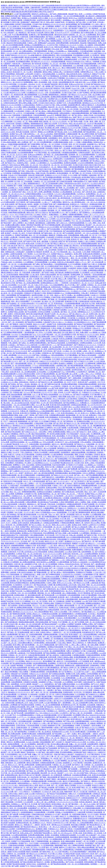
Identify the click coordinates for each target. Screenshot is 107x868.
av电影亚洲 (47, 277)
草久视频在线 (10, 850)
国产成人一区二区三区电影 (51, 144)
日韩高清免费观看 (15, 401)
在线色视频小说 (56, 66)
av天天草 (68, 467)
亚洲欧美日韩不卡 (34, 531)
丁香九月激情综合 (26, 452)
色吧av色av (85, 715)
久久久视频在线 (100, 783)
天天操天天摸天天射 (98, 150)
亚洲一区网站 (11, 80)
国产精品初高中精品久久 (29, 827)
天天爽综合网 (15, 386)
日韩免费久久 (10, 235)
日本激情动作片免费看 (72, 72)
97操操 (41, 779)
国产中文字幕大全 (42, 212)
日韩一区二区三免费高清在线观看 (86, 308)
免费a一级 (92, 527)
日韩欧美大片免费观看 (11, 562)
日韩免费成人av (95, 66)
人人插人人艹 (47, 202)
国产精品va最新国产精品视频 (40, 678)
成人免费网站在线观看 (9, 179)
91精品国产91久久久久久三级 (92, 198)
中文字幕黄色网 (35, 200)
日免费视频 (16, 173)
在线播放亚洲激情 (61, 790)
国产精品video (39, 856)
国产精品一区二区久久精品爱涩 (90, 310)
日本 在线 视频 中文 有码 (70, 332)
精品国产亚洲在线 (21, 647)
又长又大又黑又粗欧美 (24, 457)
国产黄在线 (59, 860)
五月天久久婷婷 (22, 155)
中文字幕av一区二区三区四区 (75, 647)
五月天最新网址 (50, 126)
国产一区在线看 (65, 148)
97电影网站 (79, 850)
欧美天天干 (34, 756)
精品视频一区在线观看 (77, 119)
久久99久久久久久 (79, 196)
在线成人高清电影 (92, 457)
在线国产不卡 (25, 866)
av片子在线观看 (84, 661)
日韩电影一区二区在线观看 (94, 765)
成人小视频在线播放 (70, 593)
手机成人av (73, 47)
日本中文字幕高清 (67, 610)
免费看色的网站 (31, 376)
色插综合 (4, 467)
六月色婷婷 (19, 802)
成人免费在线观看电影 (28, 562)
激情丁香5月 (78, 117)
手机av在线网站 (14, 816)
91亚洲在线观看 (73, 428)
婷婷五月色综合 (93, 545)
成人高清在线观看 (10, 777)
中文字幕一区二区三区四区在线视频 (14, 773)
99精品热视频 (34, 444)
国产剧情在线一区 (70, 421)
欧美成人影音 (89, 347)
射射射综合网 (19, 95)
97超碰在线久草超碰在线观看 (21, 548)
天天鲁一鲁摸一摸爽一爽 (92, 121)
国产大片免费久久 (72, 212)
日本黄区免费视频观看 (19, 711)
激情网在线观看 (77, 148)
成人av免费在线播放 (99, 672)
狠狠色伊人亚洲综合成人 (40, 14)
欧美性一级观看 (33, 204)
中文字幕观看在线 (7, 529)
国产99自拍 (90, 591)
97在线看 (36, 279)
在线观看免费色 (93, 744)
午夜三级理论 (98, 428)
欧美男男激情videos (65, 117)
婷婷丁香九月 (79, 610)
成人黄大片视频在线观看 (26, 475)
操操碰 (23, 225)
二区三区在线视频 (78, 603)
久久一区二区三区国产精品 (79, 773)
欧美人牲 (79, 514)
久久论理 (67, 392)
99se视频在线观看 (18, 57)
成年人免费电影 (23, 142)
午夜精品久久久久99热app (10, 349)
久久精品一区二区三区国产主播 (47, 140)
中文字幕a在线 (20, 620)
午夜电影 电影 (18, 392)
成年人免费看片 (19, 223)
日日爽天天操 (15, 256)
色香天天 (11, 454)
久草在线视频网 (15, 390)
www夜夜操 (6, 674)
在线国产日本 (52, 324)
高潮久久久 (44, 219)
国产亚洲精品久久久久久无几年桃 (64, 353)
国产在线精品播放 (61, 459)
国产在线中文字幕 (30, 241)
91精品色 (90, 678)
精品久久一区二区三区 (63, 206)
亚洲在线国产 (36, 272)
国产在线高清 (26, 119)
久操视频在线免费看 (64, 653)
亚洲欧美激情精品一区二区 (47, 494)
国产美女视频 (27, 558)
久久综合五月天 (14, 411)
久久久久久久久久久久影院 (53, 554)
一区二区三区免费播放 (43, 357)
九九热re (29, 281)
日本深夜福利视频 (87, 51)
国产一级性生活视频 (49, 256)
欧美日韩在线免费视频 (90, 231)
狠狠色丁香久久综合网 (47, 370)
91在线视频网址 (68, 699)
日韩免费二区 (28, 498)
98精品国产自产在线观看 (19, 674)
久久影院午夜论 (66, 407)
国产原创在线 (37, 64)
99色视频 (6, 22)
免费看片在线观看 (98, 787)
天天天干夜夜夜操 (84, 593)
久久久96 (57, 194)
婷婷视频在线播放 (62, 473)
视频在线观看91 (74, 51)
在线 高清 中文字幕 (88, 303)
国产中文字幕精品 (92, 461)
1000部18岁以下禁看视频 (56, 78)
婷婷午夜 (92, 711)
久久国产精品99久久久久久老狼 (15, 93)
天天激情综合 (71, 22)
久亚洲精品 (12, 436)
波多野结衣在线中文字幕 (27, 53)
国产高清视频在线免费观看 (52, 177)
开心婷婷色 (25, 517)
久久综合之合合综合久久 (61, 90)
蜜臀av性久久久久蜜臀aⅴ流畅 (43, 790)
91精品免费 (82, 812)
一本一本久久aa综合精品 (45, 134)
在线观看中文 (35, 320)
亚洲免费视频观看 (80, 657)
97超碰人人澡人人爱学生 (34, 639)
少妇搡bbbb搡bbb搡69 (12, 225)
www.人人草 (13, 68)
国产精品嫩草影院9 (57, 171)
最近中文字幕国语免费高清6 (34, 490)
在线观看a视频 (12, 161)
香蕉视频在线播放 (66, 330)
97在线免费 (50, 237)
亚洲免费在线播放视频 (36, 835)
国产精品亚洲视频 (45, 310)
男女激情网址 (51, 173)
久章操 (61, 502)
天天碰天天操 (37, 24)
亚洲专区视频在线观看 (9, 475)
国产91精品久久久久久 (59, 53)
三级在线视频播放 (68, 725)
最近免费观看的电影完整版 (85, 306)
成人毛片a (69, 591)
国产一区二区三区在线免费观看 (17, 200)
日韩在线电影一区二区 (54, 850)
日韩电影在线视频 (88, 798)
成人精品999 (90, 16)
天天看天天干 (28, 585)
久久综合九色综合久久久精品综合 (76, 568)
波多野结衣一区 (97, 76)
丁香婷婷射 (67, 169)
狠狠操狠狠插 (36, 347)
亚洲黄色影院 (68, 692)
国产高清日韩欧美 (67, 227)
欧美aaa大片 (95, 430)
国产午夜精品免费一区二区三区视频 (93, 33)
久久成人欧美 (34, 275)
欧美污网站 (17, 645)
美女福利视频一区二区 (26, 506)
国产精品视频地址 (15, 459)
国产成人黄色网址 (52, 330)
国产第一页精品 (87, 696)
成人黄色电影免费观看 (23, 366)
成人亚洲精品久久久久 (38, 823)
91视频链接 (60, 467)
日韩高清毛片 (28, 186)
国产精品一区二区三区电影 (69, 109)
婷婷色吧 (78, 233)
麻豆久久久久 (13, 765)
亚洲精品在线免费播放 (41, 161)
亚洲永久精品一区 (12, 719)
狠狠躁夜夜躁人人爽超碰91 (58, 95)
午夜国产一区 (8, 95)
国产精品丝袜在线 (40, 585)
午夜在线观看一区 (95, 829)
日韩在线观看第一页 (90, 417)
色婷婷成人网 (18, 316)
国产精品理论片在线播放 (34, 322)
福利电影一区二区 (39, 459)
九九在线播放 (56, 678)
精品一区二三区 (15, 492)
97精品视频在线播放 (90, 779)
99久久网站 (26, 320)
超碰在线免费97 (51, 643)
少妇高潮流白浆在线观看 (41, 16)
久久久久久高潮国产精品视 (58, 18)
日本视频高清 (61, 504)
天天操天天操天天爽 (69, 93)
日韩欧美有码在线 (90, 140)
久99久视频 (5, 138)
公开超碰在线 (34, 370)
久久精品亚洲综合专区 (40, 767)
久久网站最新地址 (73, 816)
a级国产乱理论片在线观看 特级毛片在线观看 (23, 852)
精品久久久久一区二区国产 (54, 541)
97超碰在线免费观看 (93, 655)
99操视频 (96, 62)
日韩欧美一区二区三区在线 (71, 386)
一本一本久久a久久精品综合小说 (64, 620)
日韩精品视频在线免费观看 (88, 384)
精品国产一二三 (38, 684)
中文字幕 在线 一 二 (67, 519)
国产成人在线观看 (63, 275)
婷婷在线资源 (57, 221)
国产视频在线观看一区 (42, 572)
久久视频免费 (83, 641)
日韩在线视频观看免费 (91, 419)
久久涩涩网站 (20, 661)
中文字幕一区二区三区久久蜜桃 (89, 717)
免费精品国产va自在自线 (46, 43)
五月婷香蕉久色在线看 (62, 237)
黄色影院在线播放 (59, 426)
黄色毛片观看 (63, 84)
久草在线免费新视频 (90, 634)
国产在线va (39, 308)
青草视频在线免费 (38, 330)
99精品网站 (41, 469)
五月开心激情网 (26, 684)
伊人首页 (22, 233)
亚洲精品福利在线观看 (72, 696)
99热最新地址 (101, 473)
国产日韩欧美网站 (34, 144)
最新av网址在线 (66, 479)
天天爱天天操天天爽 (11, 624)
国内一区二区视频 (8, 494)
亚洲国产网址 (25, 527)
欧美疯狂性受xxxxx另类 (61, 732)
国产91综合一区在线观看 (75, 862)
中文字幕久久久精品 (55, 854)
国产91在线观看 (68, 233)
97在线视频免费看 (20, 417)
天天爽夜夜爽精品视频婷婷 (39, 560)
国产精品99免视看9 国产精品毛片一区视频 (35, 862)
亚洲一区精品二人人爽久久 (37, 229)
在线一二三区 (56, 413)
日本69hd (68, 483)
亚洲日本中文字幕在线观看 (13, 481)
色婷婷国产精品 (91, 845)
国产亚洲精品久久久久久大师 (31, 66)
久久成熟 (68, 525)
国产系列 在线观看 (7, 825)
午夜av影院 (102, 415)
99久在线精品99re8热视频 (88, 736)
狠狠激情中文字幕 (54, 725)
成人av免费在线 (50, 802)
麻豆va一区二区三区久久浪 (33, 316)
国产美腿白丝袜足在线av (12, 320)
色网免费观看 (69, 502)
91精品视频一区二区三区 (95, 444)
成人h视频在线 (55, 841)
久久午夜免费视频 (84, 618)
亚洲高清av (31, 134)
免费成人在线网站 (85, 250)
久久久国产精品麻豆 (62, 852)
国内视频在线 (40, 223)
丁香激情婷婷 (100, 719)
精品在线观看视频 (10, 438)
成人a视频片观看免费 (32, 659)
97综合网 (72, 161)
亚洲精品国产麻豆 (21, 310)
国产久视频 (59, 605)
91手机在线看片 (58, 806)
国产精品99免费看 (26, 581)
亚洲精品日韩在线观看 (18, 707)
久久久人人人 (42, 858)
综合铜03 (7, 434)
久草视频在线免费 (16, 587)
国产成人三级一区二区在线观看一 (82, 713)
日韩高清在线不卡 (19, 787)
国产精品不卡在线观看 (57, 101)
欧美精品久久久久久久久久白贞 (54, 24)
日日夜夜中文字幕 (84, 767)
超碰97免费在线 (6, 359)
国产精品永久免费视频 (83, 519)
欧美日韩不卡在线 (16, 241)
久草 (11, 756)
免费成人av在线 (25, 767)
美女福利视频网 (81, 159)
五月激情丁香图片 (50, 779)
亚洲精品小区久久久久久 (44, 30)
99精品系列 (73, 500)
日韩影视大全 (47, 353)
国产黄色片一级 (78, 765)
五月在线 (24, 541)
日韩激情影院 (85, 769)
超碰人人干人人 (81, 262)
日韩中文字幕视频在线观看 (45, 521)
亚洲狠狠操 (19, 494)
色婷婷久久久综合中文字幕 (45, 105)
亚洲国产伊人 (69, 266)
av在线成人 (12, 345)
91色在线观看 (45, 843)
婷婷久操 (63, 829)
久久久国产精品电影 (42, 171)
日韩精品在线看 (34, 117)
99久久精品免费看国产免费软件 (79, 53)
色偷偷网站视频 (14, 66)
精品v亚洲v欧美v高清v (74, 74)
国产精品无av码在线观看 (56, 343)
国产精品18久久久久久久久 (41, 62)
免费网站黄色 (101, 363)
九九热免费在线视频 (68, 229)
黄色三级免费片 (56, 20)
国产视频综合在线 (79, 138)
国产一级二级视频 (44, 86)
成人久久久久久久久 (48, 626)
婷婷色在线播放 (15, 533)
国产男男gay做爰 (77, 121)
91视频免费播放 (87, 142)
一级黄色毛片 (83, 560)
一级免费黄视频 (29, 332)
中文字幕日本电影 (41, 153)
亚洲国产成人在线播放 (73, 601)
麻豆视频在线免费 (34, 595)
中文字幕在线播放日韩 (77, 459)
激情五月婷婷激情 (33, 763)
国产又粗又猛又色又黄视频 (85, 659)
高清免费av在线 (7, 417)
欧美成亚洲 (58, 186)
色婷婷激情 (99, 49)
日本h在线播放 (97, 221)
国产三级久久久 (62, 223)
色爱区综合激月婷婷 (93, 450)
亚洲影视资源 (78, 417)
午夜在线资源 (59, 696)
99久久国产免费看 (60, 428)
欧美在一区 (32, 363)
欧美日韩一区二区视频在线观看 (17, 525)
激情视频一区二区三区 (36, 49)
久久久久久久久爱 (74, 244)
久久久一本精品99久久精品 (95, 287)
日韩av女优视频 (61, 105)
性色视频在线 (59, 639)
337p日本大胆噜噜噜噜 (86, 163)
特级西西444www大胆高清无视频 (15, 409)
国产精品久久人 (80, 444)
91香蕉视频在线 (73, 548)
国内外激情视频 (47, 728)
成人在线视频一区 (13, 581)
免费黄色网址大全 (87, 72)
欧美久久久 (85, 413)
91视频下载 (51, 585)
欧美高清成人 (59, 303)
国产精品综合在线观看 (85, 856)
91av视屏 (22, 47)
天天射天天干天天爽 (70, 41)
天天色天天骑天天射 (31, 239)
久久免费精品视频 (56, 839)
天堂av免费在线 (38, 628)
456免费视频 (10, 310)
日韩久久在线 (32, 86)
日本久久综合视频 (61, 612)
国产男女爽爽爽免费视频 (95, 475)
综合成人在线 (85, 434)
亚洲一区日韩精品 (73, 260)
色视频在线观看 (6, 612)
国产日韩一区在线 (62, 670)
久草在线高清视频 (33, 725)
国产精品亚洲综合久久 (95, 825)
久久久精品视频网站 (57, 285)
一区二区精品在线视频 (18, 266)
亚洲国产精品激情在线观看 (16, 864)
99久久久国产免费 (25, 754)
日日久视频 (49, 423)
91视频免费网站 (58, 136)
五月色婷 (87, 84)
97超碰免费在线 (27, 115)
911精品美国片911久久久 (29, 41)
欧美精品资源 (22, 229)
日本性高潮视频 (92, 674)
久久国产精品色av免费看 (32, 59)
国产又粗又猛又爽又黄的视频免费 (22, 70)
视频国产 (75, 543)
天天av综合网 (79, 363)
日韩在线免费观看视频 (72, 320)
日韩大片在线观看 (65, 208)
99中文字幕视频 (43, 258)
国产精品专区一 (65, 258)
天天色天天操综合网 (91, 341)
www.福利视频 (78, 66)
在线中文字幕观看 (26, 324)
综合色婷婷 (35, 777)
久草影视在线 (57, 146)
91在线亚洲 (72, 268)
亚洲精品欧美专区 (16, 498)
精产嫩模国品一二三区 (57, 560)
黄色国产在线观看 (99, 663)
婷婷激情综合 (33, 310)
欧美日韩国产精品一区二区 (82, 787)
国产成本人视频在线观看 (59, 14)
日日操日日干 (60, 442)
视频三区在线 (41, 173)
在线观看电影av (59, 30)
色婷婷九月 (34, 382)
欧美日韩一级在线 (93, 831)
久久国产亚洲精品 (83, 93)
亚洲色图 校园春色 (44, 676)
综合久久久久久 (100, 823)
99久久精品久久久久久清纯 (49, 713)
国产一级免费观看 (82, 161)
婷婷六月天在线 (7, 636)
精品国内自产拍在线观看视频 (89, 599)
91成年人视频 (51, 583)
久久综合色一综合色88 (97, 756)
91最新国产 (8, 64)
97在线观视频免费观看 (73, 303)
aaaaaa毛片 (51, 115)
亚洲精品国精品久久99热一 (50, 283)
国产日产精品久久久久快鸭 (84, 361)
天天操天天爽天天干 (35, 177)
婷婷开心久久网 (25, 434)
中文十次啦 (17, 508)
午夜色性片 (85, 204)
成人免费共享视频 (88, 134)
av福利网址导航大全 (98, 521)
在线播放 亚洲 (66, 529)
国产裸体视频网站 (78, 169)
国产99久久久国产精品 (61, 821)
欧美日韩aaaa (89, 366)
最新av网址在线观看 (18, 502)
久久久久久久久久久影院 (37, 796)
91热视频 (66, 498)
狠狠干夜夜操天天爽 (64, 688)
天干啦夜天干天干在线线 (75, 465)
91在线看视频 (15, 90)
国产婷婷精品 (12, 514)
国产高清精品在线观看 (59, 268)
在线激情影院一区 (44, 864)
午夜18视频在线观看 (37, 535)
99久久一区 (27, 481)
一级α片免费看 (17, 126)
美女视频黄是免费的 (23, 62)
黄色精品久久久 (94, 399)
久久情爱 (42, 345)
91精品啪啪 (88, 763)
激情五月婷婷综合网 (87, 676)
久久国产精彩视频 (51, 703)
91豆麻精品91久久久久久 (35, 93)
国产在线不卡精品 (48, 272)
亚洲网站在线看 (20, 742)
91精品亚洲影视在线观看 (37, 655)
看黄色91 (95, 781)
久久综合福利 (36, 301)
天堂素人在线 (78, 833)
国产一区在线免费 (100, 492)
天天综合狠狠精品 (11, 754)
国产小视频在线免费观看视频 (43, 665)
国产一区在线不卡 (58, 742)
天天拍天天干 (10, 661)
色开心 (58, 529)
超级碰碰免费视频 (18, 545)
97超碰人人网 (32, 43)
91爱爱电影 (57, 492)
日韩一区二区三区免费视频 (48, 564)
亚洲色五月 (87, 74)
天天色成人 (92, 614)
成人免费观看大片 (51, 119)
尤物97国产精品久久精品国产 (64, 754)
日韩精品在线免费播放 (51, 523)
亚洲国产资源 (82, 446)
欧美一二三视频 (75, 142)
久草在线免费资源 (71, 661)
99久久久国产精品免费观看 (41, 510)
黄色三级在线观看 (84, 734)
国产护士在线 (44, 568)
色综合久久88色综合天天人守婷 (58, 823)
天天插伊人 (95, 537)
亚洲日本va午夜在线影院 (66, 262)
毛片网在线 (15, 767)
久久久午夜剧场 (48, 194)
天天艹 (6, 421)
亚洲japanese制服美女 (36, 155)
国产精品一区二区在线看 (31, 539)
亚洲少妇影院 (10, 204)
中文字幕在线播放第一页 (66, 306)
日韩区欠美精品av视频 (65, 657)
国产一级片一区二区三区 (40, 692)
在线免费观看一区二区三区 (77, 490)
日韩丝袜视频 (70, 368)
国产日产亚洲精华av (66, 672)
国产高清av (91, 800)
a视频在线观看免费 (82, 665)
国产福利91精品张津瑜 (58, 260)
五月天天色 (78, 692)
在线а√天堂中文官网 (36, 703)
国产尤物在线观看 (56, 179)
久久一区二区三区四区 (40, 601)
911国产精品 (33, 779)
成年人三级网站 (81, 502)
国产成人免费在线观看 (27, 765)
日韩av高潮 (30, 171)
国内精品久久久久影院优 (85, 316)
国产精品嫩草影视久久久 (19, 270)
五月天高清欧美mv (30, 806)
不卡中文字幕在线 (72, 436)
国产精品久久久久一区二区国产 (58, 750)
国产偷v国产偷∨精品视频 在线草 (56, 771)
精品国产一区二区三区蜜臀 (86, 841)
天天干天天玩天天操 (86, 548)
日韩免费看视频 (74, 235)
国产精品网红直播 (93, 506)
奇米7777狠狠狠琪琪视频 (40, 841)
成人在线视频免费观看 (58, 651)
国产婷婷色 (12, 177)
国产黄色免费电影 (44, 413)
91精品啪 (13, 572)
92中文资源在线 (47, 200)
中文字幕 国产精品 (16, 730)
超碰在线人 (22, 179)
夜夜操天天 (80, 738)
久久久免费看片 (96, 386)
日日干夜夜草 (21, 202)
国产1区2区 (58, 351)
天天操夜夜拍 (42, 730)
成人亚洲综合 (47, 732)
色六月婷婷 (86, 858)
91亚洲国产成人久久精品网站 (58, 99)
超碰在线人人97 (27, 680)
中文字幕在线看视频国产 (79, 852)
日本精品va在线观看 (43, 454)
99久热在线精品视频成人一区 (11, 99)
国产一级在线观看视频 (19, 363)
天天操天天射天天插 (67, 401)
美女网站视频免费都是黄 (29, 450)
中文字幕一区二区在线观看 (23, 181)
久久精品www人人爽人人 (66, 256)
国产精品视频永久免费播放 (53, 721)
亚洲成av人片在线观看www (58, 51)
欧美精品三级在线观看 (42, 97)
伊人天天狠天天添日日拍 (24, 215)
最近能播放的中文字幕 (11, 219)
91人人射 (22, 388)
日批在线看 (26, 272)
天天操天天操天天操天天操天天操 (40, 169)
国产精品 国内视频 (90, 390)
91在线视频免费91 (81, 496)
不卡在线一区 (100, 816)
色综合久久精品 (98, 785)
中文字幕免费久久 (99, 136)
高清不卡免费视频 (10, 244)
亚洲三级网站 (81, 674)
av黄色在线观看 (69, 605)
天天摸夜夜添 (88, 692)
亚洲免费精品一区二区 (94, 194)
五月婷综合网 (19, 308)
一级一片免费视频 (48, 26)
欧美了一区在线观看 (80, 860)
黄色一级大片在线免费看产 (21, 301)
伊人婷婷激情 (30, 308)
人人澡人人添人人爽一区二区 (66, 39)
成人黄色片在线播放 (20, 577)
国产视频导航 (47, 136)
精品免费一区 (67, 814)
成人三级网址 (29, 483)
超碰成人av (24, 148)
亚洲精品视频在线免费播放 (79, 99)
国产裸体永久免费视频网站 (81, 237)
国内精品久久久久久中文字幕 (93, 103)
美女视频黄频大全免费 (81, 55)
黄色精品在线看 (11, 717)
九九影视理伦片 (82, 372)
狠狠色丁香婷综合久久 (38, 719)
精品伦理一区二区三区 (56, 107)
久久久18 (91, 49)
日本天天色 (88, 663)
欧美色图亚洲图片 (50, 316)
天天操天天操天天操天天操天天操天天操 (87, 165)
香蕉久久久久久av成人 (65, 583)
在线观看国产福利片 (83, 401)
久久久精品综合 (71, 30)
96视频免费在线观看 (44, 734)
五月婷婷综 (87, 136)
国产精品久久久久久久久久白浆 (62, 475)
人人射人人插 (24, 719)
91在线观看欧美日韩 (78, 287)
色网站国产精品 (71, 510)
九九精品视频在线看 (25, 264)
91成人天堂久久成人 (42, 285)
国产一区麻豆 (72, 734)
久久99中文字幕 (52, 45)
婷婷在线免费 (13, 701)
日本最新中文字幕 (31, 494)
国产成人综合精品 (93, 481)
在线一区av (85, 386)
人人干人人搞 (73, 270)
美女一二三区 (48, 217)
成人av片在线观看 (50, 448)
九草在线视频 (75, 597)
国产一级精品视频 (75, 378)
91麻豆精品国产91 (89, 682)
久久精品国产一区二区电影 (38, 206)
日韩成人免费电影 (60, 318)
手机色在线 (51, 504)
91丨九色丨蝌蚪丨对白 (93, 223)
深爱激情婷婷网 (12, 337)
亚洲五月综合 (31, 864)
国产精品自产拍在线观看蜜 (84, 324)
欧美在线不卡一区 (19, 72)
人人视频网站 (24, 221)
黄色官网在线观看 (19, 359)
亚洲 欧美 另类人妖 (88, 816)
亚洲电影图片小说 (36, 277)
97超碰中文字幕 (43, 231)
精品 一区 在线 (27, 279)
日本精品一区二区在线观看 (45, 618)
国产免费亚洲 (91, 318)
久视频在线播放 (9, 24)
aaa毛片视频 (9, 589)
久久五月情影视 (25, 761)
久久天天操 (38, 254)
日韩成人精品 (95, 796)
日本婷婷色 (9, 490)
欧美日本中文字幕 (15, 279)
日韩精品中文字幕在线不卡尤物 (35, 293)
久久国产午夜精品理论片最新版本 (15, 88)
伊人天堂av (40, 332)
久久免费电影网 (90, 363)
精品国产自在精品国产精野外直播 (48, 479)
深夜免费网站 (82, 440)
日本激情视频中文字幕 (91, 574)
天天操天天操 (63, 634)
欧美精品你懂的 (25, 814)
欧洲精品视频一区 (21, 595)
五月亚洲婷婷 (59, 496)
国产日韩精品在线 (38, 641)
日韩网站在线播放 (86, 343)
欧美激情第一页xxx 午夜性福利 (55, 399)
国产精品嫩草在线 (64, 517)
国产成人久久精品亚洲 (80, 527)
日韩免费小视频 (24, 237)
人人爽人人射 (39, 802)
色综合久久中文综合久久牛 (80, 531)
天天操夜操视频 (29, 113)
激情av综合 (31, 212)
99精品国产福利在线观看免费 (33, 126)
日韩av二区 (88, 215)
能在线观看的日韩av (28, 173)
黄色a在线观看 (49, 281)
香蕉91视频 (62, 397)
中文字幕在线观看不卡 (9, 159)
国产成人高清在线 (47, 659)
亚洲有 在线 (93, 314)
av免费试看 (14, 237)
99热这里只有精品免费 (36, 175)
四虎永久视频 (49, 33)
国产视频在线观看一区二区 (75, 709)
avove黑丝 (76, 407)
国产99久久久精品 (44, 53)
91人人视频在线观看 (21, 560)
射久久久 (24, 49)
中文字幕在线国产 (73, 434)
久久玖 (38, 84)
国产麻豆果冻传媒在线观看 (15, 461)
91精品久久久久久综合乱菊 (39, 674)
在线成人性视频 (82, 268)
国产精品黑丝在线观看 (26, 705)
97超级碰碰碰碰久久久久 (75, 626)
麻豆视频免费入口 (30, 318)
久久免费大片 (15, 678)
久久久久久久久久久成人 (10, 785)
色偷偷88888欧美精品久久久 (44, 709)
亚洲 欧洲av (5, 270)
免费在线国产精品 (75, 26)
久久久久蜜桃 (73, 175)
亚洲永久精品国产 (71, 277)
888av (38, 512)
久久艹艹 (10, 146)
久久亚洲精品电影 (69, 179)
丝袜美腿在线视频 (50, 715)
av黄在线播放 (30, 430)
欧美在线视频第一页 (64, 173)
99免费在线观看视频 (82, 521)
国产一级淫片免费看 (60, 769)
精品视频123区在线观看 (50, 630)
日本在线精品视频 (49, 74)
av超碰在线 (101, 192)
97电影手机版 (56, 297)
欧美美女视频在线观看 (58, 434)
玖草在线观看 (96, 740)
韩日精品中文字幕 (77, 341)
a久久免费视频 (68, 682)
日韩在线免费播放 (29, 730)
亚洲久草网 (78, 254)
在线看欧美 (26, 699)
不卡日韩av (97, 636)
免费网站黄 (67, 775)
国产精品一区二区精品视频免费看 (56, 155)
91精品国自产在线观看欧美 (67, 730)
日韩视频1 (10, 512)
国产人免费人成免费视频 (43, 192)
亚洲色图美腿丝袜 (94, 440)
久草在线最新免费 (98, 212)
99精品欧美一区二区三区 (15, 723)
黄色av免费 (31, 707)
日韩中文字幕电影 (57, 337)
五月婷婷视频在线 (73, 343)
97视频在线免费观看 (67, 523)
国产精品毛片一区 (88, 541)
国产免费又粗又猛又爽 (52, 384)
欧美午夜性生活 (77, 719)
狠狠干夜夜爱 (93, 181)
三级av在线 (43, 99)
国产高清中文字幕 (13, 49)
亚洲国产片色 (62, 103)
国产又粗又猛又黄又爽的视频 (15, 771)
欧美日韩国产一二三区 (45, 545)
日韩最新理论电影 (30, 20)
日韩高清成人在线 (74, 790)
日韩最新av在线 (62, 235)
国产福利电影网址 (95, 641)
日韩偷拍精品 (95, 665)
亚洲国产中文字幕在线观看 (21, 841)
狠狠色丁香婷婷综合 (28, 752)
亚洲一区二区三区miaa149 (73, 136)
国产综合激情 (13, 428)
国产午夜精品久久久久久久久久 (85, 345)
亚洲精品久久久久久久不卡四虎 (56, 175)
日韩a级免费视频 (52, 672)
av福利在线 (94, 583)
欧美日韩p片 (6, 18)
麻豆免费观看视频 (31, 95)
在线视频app (67, 20)
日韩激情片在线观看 (31, 682)
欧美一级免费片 (29, 287)
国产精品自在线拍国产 (65, 345)
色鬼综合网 (44, 409)
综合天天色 (46, 291)
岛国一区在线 (53, 82)
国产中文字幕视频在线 (51, 76)
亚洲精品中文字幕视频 (84, 572)
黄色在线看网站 (80, 200)
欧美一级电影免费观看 (11, 744)
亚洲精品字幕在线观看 (56, 647)
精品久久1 (30, 266)
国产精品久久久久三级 (72, 423)
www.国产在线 (53, 388)
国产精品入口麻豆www (59, 244)
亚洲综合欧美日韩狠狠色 (92, 254)
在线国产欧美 (60, 22)
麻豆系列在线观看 (67, 444)
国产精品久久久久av (88, 320)
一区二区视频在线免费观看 (42, 558)
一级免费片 (50, 690)
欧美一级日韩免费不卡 (40, 548)
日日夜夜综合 (49, 308)
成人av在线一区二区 (85, 426)
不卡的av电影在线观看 (9, 142)
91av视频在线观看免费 (31, 591)
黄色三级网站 (71, 558)
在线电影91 (69, 254)
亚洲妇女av (46, 783)
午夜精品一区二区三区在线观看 (72, 579)
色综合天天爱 (39, 266)
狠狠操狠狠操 (68, 66)
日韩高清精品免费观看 (70, 636)
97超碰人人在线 (36, 636)
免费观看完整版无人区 (63, 115)
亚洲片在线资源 (24, 523)
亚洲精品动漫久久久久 (15, 440)
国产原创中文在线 (18, 430)
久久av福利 (55, 816)
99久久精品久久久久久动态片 (76, 78)
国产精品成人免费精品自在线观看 (67, 272)
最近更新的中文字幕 (8, 283)
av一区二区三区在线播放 (38, 208)
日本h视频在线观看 (35, 270)
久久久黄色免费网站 (83, 684)
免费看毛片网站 (93, 299)
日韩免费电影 (27, 459)
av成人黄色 (34, 190)
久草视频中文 (36, 728)
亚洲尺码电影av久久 (35, 157)
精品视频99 (74, 837)
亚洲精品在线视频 (57, 130)
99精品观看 (53, 767)
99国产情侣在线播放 (58, 676)
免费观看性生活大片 (80, 819)
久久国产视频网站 (61, 761)
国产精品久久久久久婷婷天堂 (23, 579)
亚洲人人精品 (90, 463)
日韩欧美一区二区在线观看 (16, 854)
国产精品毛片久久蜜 (45, 382)
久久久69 (60, 219)
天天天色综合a (63, 124)
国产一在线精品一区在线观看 (22, 790)
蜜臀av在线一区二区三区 (30, 165)
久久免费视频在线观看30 (26, 715)
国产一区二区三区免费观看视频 (41, 142)
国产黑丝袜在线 (21, 204)
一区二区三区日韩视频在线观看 (74, 16)
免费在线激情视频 (35, 810)
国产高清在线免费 (48, 595)
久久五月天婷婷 (35, 130)
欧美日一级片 (66, 37)
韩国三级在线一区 (45, 121)
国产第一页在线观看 (80, 349)
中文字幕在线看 (62, 252)
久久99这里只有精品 (83, 686)
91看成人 (57, 728)
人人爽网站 (64, 215)
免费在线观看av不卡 (80, 181)
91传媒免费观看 (40, 812)
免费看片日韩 (71, 674)
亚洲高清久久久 (79, 591)
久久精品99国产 (14, 486)
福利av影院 (57, 332)
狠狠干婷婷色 (71, 856)
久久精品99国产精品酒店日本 (28, 159)
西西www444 (71, 432)
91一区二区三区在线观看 (84, 605)
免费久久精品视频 (29, 107)
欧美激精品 (20, 463)
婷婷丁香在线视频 (7, 802)
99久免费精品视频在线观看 (23, 608)
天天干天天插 (60, 599)
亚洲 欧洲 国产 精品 (19, 192)
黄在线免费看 (69, 454)
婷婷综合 (37, 579)
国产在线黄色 (13, 605)
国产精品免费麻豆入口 (71, 403)
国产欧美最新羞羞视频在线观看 (92, 246)
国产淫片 (88, 219)
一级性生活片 (72, 556)
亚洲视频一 (95, 864)
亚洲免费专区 (49, 684)
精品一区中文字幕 (40, 680)
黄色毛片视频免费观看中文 (63, 808)
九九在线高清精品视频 (63, 450)
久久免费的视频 (96, 514)
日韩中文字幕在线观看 (29, 258)
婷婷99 (85, 525)
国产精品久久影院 (95, 496)
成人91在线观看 (27, 407)
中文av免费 (39, 707)
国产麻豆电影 (73, 804)
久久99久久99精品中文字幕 (92, 117)
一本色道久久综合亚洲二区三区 (40, 221)
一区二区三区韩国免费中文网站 (52, 184)
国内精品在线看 (52, 341)
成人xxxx (7, 502)
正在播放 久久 (13, 188)
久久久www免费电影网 (12, 86)
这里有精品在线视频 (74, 649)
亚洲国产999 (86, 264)
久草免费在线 (66, 680)
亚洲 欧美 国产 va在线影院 (87, 382)
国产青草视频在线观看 (28, 386)
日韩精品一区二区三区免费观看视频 (48, 705)
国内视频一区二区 (54, 210)
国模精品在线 (70, 665)
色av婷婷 (81, 277)
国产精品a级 (42, 504)
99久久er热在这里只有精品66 (50, 88)
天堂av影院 (54, 550)
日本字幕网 (78, 682)
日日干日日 (98, 423)
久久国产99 (80, 843)
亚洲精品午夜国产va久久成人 (95, 570)
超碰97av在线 (23, 794)
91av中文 (16, 452)
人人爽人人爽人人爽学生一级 (79, 645)
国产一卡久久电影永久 (22, 792)
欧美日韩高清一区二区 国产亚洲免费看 (81, 326)
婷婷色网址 (84, 86)
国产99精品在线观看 (34, 202)
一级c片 (11, 473)
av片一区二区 (10, 281)
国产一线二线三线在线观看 (52, 636)
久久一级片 (38, 380)
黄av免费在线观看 (15, 734)
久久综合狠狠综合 (95, 206)
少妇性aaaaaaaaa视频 (52, 577)
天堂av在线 (55, 49)
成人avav (54, 570)
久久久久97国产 (17, 78)
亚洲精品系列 (39, 686)
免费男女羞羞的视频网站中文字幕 (79, 740)
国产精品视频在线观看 (75, 663)
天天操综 (31, 647)
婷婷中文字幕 (85, 260)
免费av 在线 (102, 43)
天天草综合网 (76, 198)
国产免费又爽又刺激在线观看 (14, 537)
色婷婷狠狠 (16, 115)
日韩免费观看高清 (59, 558)
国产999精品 (12, 556)
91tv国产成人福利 (42, 28)
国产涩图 (58, 684)
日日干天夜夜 (34, 843)
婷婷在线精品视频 (20, 43)
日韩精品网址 (90, 806)
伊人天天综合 (100, 504)
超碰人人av (34, 599)
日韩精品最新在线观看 (27, 337)
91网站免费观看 (31, 502)
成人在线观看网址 (93, 59)
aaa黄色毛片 (92, 525)
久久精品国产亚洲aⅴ (85, 171)
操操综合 (8, 686)
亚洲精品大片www (85, 500)
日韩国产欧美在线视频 (22, 529)
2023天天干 (86, 184)
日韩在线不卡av (82, 297)
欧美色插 (53, 405)
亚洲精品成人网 (23, 779)
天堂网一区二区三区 (8, 155)
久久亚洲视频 (80, 694)
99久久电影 (19, 512)
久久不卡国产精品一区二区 (54, 446)
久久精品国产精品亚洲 (50, 84)
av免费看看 (14, 705)
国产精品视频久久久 (89, 612)
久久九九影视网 (12, 47)
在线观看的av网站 (38, 467)
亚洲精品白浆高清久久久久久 (88, 47)
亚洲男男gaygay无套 (25, 161)
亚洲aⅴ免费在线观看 (77, 388)
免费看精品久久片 (84, 312)
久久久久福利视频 (95, 577)
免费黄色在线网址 (71, 107)
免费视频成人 (101, 771)
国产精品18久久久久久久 (31, 401)
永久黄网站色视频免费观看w (37, 343)
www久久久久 (73, 310)
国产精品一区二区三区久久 (92, 630)
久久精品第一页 (98, 229)
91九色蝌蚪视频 (7, 121)
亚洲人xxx (58, 150)
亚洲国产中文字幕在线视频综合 (70, 630)
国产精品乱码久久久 (34, 359)
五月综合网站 (42, 372)
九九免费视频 (40, 113)
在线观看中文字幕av (46, 682)
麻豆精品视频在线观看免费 (56, 537)
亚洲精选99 (73, 76)
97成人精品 (62, 643)
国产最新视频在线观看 (46, 35)
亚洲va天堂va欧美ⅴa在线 (26, 244)
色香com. (89, 62)
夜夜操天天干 (85, 407)
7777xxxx (35, 366)
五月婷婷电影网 (85, 109)
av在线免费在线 (83, 30)
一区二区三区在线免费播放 (66, 316)
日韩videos (93, 773)
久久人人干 (24, 444)
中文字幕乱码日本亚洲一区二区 (46, 587)
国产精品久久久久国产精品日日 (29, 248)
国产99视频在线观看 (53, 574)
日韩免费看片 (10, 463)
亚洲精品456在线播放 (45, 492)
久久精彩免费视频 (22, 543)
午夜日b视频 (30, 488)
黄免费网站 (52, 663)
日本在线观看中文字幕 (98, 107)
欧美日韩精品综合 (85, 616)
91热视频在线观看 (52, 113)
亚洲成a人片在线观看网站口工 (35, 45)
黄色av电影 (50, 22)
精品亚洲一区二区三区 (11, 341)
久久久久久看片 (29, 512)
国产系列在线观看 (28, 390)
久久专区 (13, 169)
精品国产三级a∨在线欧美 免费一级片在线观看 (41, 461)
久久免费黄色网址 (28, 597)
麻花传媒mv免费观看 (79, 825)
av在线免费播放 (77, 411)
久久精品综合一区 (11, 423)
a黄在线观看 (82, 41)
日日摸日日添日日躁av (31, 821)
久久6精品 (37, 215)
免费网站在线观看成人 (94, 603)
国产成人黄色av (77, 115)
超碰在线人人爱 (28, 839)
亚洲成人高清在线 (77, 390)
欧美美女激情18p (97, 301)
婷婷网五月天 (54, 608)
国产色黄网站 (83, 175)
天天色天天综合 (98, 173)
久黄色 (74, 688)
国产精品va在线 (34, 668)
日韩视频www (46, 355)
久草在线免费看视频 (74, 103)
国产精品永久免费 (54, 680)
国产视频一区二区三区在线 (82, 173)
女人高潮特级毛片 (87, 126)
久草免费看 (51, 812)
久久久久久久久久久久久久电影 (68, 802)
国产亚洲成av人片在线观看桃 (11, 699)
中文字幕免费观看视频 (20, 35)
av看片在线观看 (73, 533)
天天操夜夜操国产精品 (13, 227)
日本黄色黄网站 (39, 643)
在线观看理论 (33, 326)
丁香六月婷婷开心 (74, 612)
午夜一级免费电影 (13, 684)
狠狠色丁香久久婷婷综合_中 (77, 643)
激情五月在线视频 (7, 759)
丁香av (50, 514)
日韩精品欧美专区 (86, 428)
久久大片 (91, 283)
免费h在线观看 (56, 593)
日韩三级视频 (40, 341)
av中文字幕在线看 (97, 272)
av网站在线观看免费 (35, 860)
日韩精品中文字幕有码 (55, 246)
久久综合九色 (47, 792)
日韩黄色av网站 (49, 603)
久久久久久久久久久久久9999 (62, 357)
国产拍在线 (53, 622)
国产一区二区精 (98, 359)
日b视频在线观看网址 (73, 293)
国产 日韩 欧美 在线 (89, 192)
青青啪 (32, 415)
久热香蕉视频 (91, 732)
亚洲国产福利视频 (22, 235)
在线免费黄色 (60, 477)
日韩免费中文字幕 (79, 450)
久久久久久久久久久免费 (84, 690)
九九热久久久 (77, 208)
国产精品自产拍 (72, 426)
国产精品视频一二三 (59, 734)
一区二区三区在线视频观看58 (45, 483)
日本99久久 (12, 860)
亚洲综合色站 (98, 142)
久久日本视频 (43, 95)
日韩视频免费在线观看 (57, 415)
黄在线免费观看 (89, 148)
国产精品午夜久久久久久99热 (55, 856)
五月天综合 (77, 192)
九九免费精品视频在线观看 (13, 332)
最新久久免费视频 (99, 837)
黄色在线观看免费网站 (96, 258)
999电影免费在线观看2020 (96, 78)
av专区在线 (46, 59)
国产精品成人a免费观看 (67, 506)
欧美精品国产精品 (80, 752)
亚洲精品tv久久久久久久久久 (36, 419)
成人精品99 (96, 146)
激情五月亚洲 (38, 407)
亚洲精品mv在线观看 (63, 370)
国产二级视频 (82, 285)
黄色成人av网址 (89, 157)
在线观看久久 (68, 763)
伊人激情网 (9, 181)
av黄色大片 (58, 699)
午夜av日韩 (99, 579)
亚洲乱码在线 (64, 608)
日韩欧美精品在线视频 (16, 845)
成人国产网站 (81, 368)
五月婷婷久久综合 (78, 517)
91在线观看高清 (69, 159)
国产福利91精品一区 (38, 690)
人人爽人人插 (6, 35)
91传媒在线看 (91, 651)
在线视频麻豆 (53, 138)
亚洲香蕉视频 (100, 200)
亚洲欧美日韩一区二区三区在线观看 (56, 157)
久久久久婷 (6, 665)
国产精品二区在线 (89, 771)
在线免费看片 (11, 229)
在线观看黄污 (22, 206)
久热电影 (19, 554)
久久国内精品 (64, 140)
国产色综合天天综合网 (36, 33)
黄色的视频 (12, 399)
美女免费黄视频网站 (17, 39)
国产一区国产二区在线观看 (85, 188)
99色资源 (83, 800)
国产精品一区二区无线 (69, 312)
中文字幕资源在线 (7, 308)
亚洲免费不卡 (89, 579)
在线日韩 (13, 372)
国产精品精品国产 (80, 186)
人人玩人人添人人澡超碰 (90, 790)
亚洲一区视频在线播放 (11, 566)
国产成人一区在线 (24, 384)
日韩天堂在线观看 (78, 529)
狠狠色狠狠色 (10, 543)
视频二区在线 (80, 454)
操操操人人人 (36, 80)
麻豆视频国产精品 (31, 657)
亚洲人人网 (19, 59)
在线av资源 (71, 397)
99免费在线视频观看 (62, 837)
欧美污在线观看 (80, 831)
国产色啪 (22, 171)
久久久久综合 (63, 28)
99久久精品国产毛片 (29, 227)
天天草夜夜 (39, 250)
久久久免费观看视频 (68, 678)
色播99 (12, 620)
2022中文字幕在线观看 (95, 124)
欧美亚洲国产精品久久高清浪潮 (93, 177)
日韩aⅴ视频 (77, 808)
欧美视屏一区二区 (49, 252)
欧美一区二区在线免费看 (19, 808)
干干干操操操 (45, 816)
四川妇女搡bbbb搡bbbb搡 (59, 744)
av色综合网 (29, 74)
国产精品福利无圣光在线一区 (35, 537)
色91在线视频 (67, 349)
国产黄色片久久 (64, 748)
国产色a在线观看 (31, 312)
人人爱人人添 (81, 678)
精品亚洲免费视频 (84, 76)
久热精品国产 (20, 252)
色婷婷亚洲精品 (57, 471)
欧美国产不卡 (63, 250)
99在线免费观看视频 (40, 663)
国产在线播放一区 (38, 529)
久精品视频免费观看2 (69, 194)
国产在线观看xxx (34, 759)
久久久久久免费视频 (27, 341)
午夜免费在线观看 (7, 446)
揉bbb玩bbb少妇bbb (61, 35)
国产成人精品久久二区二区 (79, 314)
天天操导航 (71, 318)
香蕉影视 (88, 275)
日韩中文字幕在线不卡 (44, 769)
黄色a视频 (98, 397)
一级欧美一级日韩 (98, 734)
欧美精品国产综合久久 (9, 506)
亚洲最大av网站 (96, 413)
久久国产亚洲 (92, 22)
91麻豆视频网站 (14, 519)
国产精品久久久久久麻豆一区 (74, 219)
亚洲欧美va (33, 35)
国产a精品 (22, 343)
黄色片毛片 (27, 260)
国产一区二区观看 (58, 785)
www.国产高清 (87, 601)
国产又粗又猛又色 (58, 86)
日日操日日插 (13, 221)
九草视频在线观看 (81, 614)
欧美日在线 (11, 124)
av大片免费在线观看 (8, 202)
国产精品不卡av (11, 163)
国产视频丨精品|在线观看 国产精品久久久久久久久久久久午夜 (61, 777)
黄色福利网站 (10, 30)
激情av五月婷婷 (90, 738)
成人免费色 (54, 363)
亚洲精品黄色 (58, 159)
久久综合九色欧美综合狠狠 (87, 556)
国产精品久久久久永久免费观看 (84, 479)
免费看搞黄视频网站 (76, 215)
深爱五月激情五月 (88, 105)
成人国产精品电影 (42, 550)
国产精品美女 (49, 707)
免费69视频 (5, 572)
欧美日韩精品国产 (61, 270)
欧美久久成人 (27, 76)
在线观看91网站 (76, 821)
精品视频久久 (33, 198)
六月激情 (52, 219)
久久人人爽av (22, 184)
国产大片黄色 (68, 150)
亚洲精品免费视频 (65, 550)
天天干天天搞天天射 (76, 347)
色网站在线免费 (94, 266)
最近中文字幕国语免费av (71, 781)
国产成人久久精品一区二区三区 (40, 525)
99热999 (12, 858)
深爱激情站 (65, 531)
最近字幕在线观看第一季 (40, 434)
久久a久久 (20, 626)
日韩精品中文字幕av (46, 701)
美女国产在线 (73, 616)
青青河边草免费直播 (62, 47)
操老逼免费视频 (72, 24)
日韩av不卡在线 (34, 88)
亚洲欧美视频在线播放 (37, 37)
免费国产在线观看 (78, 827)
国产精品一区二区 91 (25, 289)
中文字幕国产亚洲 (46, 204)
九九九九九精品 (64, 719)
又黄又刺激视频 (96, 531)
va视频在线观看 (100, 16)
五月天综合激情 (66, 165)
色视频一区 (61, 328)
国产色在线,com (9, 299)
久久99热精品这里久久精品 (47, 376)
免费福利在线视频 (80, 49)
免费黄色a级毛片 (67, 210)
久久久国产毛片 (11, 715)
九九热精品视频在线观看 (47, 326)
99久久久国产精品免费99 (92, 498)
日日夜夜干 (46, 66)
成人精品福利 (85, 597)
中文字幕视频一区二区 (66, 622)
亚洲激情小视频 (42, 829)
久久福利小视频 (91, 88)
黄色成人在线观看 (88, 821)
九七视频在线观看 (7, 111)
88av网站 (86, 514)
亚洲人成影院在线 (50, 306)
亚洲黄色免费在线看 (29, 734)
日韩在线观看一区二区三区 (52, 527)
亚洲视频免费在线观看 (30, 167)
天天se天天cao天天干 (62, 33)
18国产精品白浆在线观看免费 (36, 246)
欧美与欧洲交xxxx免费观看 (46, 562)
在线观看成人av (10, 483)
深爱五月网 (102, 750)
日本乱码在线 (21, 725)
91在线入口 (5, 215)
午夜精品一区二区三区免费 (62, 765)
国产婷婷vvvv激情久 (81, 438)
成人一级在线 (38, 281)
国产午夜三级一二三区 (36, 577)
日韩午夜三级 (19, 564)
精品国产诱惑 (35, 403)
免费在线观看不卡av (15, 196)
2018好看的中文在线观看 (94, 353)
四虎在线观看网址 (69, 572)
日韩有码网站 (71, 372)
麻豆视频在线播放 (75, 473)
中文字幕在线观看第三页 (58, 430)
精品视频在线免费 (30, 676)
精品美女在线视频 (31, 57)
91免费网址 (67, 221)
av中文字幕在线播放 (93, 138)
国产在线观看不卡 (7, 59)
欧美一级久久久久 (54, 68)
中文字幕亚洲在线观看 (34, 653)
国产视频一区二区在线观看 (57, 299)
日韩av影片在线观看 (40, 78)
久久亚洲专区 (95, 55)
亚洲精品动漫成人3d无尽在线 (66, 585)
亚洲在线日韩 (90, 517)
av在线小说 (7, 217)
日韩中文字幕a (89, 550)
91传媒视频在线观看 (43, 475)
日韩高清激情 (24, 535)
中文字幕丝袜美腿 (89, 208)
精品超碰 (83, 43)
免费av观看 (84, 332)
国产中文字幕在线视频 (40, 179)
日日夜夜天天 (22, 177)
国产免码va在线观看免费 (18, 668)
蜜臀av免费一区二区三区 (89, 235)
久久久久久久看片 (16, 260)
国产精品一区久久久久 (13, 597)
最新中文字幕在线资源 (63, 411)
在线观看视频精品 (27, 812)
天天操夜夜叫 (18, 585)
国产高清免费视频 (84, 24)
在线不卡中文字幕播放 (42, 297)
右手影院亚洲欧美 (72, 810)
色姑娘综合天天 (64, 341)
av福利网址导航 (61, 366)
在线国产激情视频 (17, 665)
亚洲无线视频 (50, 440)
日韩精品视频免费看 (26, 423)
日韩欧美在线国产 (85, 153)
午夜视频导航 (101, 800)
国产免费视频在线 (21, 570)
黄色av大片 (46, 254)
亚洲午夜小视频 (101, 676)
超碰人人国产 (24, 415)
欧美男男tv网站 (77, 37)
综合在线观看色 (45, 444)
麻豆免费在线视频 (25, 150)
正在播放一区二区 (19, 847)
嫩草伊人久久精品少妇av (68, 847)
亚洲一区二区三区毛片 (82, 210)
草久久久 (36, 605)
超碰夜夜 (48, 49)
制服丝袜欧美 (92, 43)
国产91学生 (46, 130)
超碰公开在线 (89, 115)
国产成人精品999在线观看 (63, 217)
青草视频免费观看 (41, 51)
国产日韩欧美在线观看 (65, 181)
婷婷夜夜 (95, 28)
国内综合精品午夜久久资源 (29, 785)
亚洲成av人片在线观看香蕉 (92, 128)
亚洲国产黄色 (38, 76)
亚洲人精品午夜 (42, 649)
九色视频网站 (13, 843)
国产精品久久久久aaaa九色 (78, 95)
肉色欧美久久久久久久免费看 (96, 119)
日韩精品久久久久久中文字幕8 (71, 128)
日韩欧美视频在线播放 (33, 194)
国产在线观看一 (74, 769)
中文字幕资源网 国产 (23, 510)
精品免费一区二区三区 (49, 773)
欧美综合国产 (97, 256)
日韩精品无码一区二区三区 (63, 196)
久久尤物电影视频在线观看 (91, 808)
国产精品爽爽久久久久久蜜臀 (12, 109)
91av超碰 (31, 55)
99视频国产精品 (6, 318)
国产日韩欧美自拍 (68, 492)
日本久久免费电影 (89, 473)
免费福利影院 (15, 781)
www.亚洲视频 (6, 328)
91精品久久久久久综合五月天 (49, 361)
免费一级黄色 (8, 314)
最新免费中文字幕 (44, 744)
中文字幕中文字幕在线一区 (80, 90)
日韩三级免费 (66, 88)
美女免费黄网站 (41, 647)
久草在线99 (77, 70)
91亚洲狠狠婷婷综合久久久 (60, 291)
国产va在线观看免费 (35, 351)
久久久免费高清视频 (75, 132)
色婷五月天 (37, 783)
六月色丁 (15, 150)
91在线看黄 (101, 97)
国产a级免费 (14, 814)
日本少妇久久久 (58, 277)
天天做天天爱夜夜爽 (33, 233)
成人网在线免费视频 (91, 777)
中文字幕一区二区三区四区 (55, 641)
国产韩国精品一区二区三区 (93, 411)
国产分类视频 (80, 622)
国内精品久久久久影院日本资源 (54, 810)
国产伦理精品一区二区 (72, 130)
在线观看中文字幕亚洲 (34, 252)
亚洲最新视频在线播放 (89, 130)
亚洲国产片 (14, 388)
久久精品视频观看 (66, 192)
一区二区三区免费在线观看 (72, 632)
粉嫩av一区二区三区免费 (78, 744)
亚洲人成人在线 (58, 792)
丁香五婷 (30, 380)
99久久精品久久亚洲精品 (88, 80)
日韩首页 (97, 454)
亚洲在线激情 (74, 43)
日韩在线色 (84, 436)
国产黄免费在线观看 (20, 353)
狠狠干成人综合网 (51, 124)
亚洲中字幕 (77, 552)
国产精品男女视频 (68, 686)
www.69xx (15, 335)
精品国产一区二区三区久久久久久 (13, 194)
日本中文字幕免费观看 (89, 595)
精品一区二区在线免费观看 (20, 690)
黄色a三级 (80, 353)
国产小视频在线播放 (8, 610)
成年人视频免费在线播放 (65, 831)
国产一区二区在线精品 (24, 850)
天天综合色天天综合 (41, 608)
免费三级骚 (5, 736)
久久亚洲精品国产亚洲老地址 (92, 839)
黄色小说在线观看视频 (64, 55)
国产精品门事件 (32, 787)
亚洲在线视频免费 (13, 810)
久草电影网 (38, 498)
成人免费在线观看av (26, 51)
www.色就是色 (56, 386)
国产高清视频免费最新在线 (42, 436)
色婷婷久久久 (81, 506)
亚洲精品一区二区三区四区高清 (85, 97)
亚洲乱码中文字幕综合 (18, 136)
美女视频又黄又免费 (52, 128)
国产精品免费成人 (47, 264)
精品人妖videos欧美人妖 (78, 124)
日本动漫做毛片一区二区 (48, 167)
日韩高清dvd (18, 490)
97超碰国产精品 (94, 159)
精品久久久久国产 (40, 324)
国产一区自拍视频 (67, 49)
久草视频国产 (74, 800)
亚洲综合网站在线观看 (65, 324)
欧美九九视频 (43, 18)
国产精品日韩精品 (15, 603)
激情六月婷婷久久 (15, 250)
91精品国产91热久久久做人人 (54, 322)
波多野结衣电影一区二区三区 (82, 370)
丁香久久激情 (99, 72)
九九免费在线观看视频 (19, 835)
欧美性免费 (52, 657)
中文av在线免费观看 (15, 287)
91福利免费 (19, 339)
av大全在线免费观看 (72, 126)
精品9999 (10, 43)
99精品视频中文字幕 (67, 190)
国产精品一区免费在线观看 (28, 701)
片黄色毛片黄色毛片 (98, 767)
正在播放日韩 (98, 639)
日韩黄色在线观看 (71, 171)
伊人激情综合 (100, 316)
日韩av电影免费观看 (42, 800)
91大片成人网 (42, 514)
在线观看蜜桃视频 (21, 759)
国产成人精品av (41, 111)
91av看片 (30, 72)
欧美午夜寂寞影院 (65, 543)
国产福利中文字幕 (91, 535)
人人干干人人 (22, 717)
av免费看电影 (20, 281)
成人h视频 (5, 730)
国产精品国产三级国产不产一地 (80, 28)
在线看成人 (93, 239)
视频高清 (52, 235)
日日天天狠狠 (98, 558)
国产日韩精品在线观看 (57, 674)
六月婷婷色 (28, 665)
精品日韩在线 (62, 376)
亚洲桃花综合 (93, 560)
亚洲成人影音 (77, 525)
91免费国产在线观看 (74, 624)
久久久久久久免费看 (84, 785)
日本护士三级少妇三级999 (48, 198)
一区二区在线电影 (53, 419)
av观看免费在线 (68, 850)
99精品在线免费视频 (78, 452)
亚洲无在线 (67, 554)
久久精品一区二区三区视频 (72, 351)
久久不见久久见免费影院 (12, 558)
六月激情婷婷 (90, 566)
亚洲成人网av (58, 72)
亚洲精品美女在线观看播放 (51, 579)
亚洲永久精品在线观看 (48, 275)
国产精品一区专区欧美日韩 (64, 690)
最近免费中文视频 (53, 752)
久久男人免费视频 (31, 339)
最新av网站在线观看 (55, 111)
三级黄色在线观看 (16, 254)
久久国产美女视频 (7, 380)
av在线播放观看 (23, 556)
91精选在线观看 (54, 452)
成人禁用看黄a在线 (78, 202)
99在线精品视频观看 (58, 62)
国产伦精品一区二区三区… (67, 494)
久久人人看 (36, 395)
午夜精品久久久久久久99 (68, 45)
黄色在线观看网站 (58, 355)
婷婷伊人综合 (85, 796)
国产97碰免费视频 (73, 676)
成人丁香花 (84, 239)
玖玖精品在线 (76, 177)
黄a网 (67, 86)
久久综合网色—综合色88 (26, 84)
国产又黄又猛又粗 (86, 636)
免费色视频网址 (78, 550)
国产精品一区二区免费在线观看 (18, 632)
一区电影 (32, 163)
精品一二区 (50, 469)
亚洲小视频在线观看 (68, 841)
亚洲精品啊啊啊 (17, 746)
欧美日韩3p (24, 810)
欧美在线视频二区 (8, 366)
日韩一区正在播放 (95, 95)
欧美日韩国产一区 (75, 634)
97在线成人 (59, 618)
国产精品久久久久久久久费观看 (93, 728)
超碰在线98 (27, 616)
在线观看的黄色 (9, 339)
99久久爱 (29, 138)
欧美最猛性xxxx (42, 610)
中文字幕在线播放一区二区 (24, 297)
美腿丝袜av (100, 705)
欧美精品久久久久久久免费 (77, 299)
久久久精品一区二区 (21, 121)
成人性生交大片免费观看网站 (23, 82)
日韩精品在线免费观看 (79, 405)
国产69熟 (48, 628)
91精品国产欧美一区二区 (76, 589)
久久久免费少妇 (14, 26)
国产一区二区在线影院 (16, 322)
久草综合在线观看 (67, 438)
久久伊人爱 (45, 403)
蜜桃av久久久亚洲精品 (50, 397)
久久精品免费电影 (57, 454)
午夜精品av (66, 287)
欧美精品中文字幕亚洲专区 (64, 308)
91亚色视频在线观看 (25, 721)
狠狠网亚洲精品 (56, 41)
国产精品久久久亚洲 (72, 80)
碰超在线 (96, 219)
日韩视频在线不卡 (76, 157)
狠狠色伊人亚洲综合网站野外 (45, 55)
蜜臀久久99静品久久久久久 (19, 130)
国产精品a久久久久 (17, 239)
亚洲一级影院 (20, 299)
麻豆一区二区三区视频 (79, 258)
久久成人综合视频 (33, 742)
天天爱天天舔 (15, 22)
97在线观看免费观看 (61, 500)
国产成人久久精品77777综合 (21, 641)
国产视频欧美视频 (96, 113)
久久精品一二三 (59, 200)
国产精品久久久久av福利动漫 (27, 345)
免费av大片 (72, 794)
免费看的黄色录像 (11, 16)
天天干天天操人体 (62, 535)
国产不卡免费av (67, 295)
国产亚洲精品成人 (83, 179)
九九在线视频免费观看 (87, 155)
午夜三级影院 (13, 343)
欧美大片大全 (49, 47)
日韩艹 (55, 628)
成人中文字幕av (70, 285)
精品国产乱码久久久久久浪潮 (76, 742)
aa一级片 (56, 514)
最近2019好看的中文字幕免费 (11, 839)
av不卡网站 (82, 59)
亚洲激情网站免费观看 (96, 270)
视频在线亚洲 (40, 597)
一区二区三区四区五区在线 (20, 403)
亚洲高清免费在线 (22, 208)
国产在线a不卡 (82, 432)
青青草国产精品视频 (34, 225)
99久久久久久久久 (63, 566)
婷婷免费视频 (11, 295)
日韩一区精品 (68, 186)
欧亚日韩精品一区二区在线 (93, 833)
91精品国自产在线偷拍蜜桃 (65, 521)
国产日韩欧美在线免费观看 (15, 419)
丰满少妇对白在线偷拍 (27, 479)
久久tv (12, 215)
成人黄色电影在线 (64, 198)
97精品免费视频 (70, 446)
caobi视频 (89, 827)
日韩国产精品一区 (45, 90)
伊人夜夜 (44, 349)
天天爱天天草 (62, 663)
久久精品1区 (77, 858)
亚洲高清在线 (56, 287)
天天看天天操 (79, 463)
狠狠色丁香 (79, 523)
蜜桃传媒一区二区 (44, 593)
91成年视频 (92, 39)
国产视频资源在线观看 (18, 614)
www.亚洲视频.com (35, 442)
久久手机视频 (20, 748)
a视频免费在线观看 (71, 59)
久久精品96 (69, 322)
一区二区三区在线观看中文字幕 (65, 335)
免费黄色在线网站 (45, 620)
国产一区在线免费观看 (19, 117)
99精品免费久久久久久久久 (90, 380)
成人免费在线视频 (10, 696)
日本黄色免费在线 (91, 626)
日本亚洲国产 (90, 843)
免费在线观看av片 (36, 523)
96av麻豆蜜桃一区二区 (60, 347)
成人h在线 (99, 469)
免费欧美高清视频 (38, 119)
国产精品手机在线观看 (13, 432)
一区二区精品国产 (27, 97)
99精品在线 (13, 421)
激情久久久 (19, 825)
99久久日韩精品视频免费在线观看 (78, 537)
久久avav (27, 392)
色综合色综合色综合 (73, 564)
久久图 (11, 560)
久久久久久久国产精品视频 (10, 306)
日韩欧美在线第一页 (23, 728)
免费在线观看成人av (25, 783)
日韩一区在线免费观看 (53, 93)
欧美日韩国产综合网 (92, 167)
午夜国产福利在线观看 (97, 268)
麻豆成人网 (61, 483)
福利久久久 (56, 444)
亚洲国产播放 (16, 18)
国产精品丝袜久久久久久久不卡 (52, 320)
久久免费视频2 (29, 262)
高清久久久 (35, 471)
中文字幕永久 (67, 111)
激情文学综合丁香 (85, 837)
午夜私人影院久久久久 (61, 248)
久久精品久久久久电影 (79, 291)
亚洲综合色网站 (45, 471)
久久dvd (31, 686)
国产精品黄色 (31, 748)
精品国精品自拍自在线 (48, 539)
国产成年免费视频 (28, 645)
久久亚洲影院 (85, 272)
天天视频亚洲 (36, 792)
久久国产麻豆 (41, 752)
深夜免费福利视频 (62, 43)
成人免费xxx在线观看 (17, 138)
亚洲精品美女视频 (83, 421)
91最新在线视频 (66, 655)
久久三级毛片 (65, 756)
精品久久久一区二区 (68, 738)
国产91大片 (95, 684)
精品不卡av (54, 117)
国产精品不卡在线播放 (81, 395)
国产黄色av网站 (44, 41)
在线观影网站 (37, 616)
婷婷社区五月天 (36, 527)
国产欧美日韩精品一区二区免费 (81, 748)
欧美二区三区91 (32, 847)
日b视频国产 (26, 467)
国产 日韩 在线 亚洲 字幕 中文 (14, 246)
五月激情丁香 (22, 860)
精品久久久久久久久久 (34, 661)
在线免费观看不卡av (32, 713)
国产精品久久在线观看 (80, 206)
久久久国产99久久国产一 (83, 672)
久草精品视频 (39, 423)
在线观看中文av (93, 144)
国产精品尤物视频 (50, 653)
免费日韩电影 (101, 303)
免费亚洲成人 (89, 101)
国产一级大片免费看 (77, 566)
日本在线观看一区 (28, 250)
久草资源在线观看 (39, 481)
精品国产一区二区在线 (88, 448)
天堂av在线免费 (48, 442)
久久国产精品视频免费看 (22, 14)
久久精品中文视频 (81, 266)
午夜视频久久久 (52, 711)
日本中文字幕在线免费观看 (45, 374)
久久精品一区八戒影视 (85, 45)
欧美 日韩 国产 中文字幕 (49, 279)
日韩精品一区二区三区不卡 (18, 655)
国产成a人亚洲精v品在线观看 (85, 699)
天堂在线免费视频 (41, 262)
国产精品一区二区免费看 (35, 771)
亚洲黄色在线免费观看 (65, 570)
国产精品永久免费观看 (84, 229)
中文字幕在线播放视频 (89, 64)
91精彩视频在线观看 (40, 138)
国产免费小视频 (32, 620)
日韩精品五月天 (76, 750)
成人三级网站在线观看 (76, 845)
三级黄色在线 (59, 665)
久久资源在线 (81, 318)
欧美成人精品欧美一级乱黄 (89, 802)
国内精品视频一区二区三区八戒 (77, 415)
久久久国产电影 (41, 750)
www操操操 (43, 210)
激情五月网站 (48, 72)
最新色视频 (27, 395)
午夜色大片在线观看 (41, 452)
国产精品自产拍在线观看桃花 (57, 794)
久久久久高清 (79, 806)
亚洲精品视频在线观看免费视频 (62, 97)
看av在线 (7, 403)
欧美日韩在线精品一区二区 (71, 413)
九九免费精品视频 (45, 57)
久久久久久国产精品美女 (85, 397)
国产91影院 (20, 657)
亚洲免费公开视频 (52, 148)
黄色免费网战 (90, 761)
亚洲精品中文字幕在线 (63, 603)
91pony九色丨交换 (78, 88)
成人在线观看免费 (79, 20)
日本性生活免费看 (44, 312)
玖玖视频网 (77, 715)
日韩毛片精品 (13, 794)
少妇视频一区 (6, 192)
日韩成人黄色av (46, 632)
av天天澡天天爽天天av (58, 556)
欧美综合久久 (41, 794)
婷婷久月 (63, 816)
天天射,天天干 (53, 208)
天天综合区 (5, 707)
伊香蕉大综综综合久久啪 (37, 711)
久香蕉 (29, 179)
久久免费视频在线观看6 (41, 260)
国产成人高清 (58, 423)
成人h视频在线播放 (92, 459)
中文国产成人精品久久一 (88, 543)
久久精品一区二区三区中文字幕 (52, 80)
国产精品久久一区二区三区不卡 (69, 628)
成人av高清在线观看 (72, 442)
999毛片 (4, 514)
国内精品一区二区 (37, 384)
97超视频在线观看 (79, 655)
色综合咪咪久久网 (49, 566)
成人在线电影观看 (54, 153)
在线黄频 (37, 349)
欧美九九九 (53, 28)
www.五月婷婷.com (66, 395)
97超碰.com (39, 715)
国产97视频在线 (52, 719)
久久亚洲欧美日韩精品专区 (52, 498)
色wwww (6, 738)
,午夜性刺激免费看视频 (76, 167)
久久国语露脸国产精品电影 (43, 186)
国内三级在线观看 (33, 773)
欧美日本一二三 (51, 345)
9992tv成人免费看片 (85, 359)
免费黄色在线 (100, 157)
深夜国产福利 (64, 388)
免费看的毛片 (55, 843)
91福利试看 (24, 37)
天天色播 (34, 804)
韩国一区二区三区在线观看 (96, 585)
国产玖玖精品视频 (94, 41)
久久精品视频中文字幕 (22, 636)
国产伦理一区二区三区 (18, 800)
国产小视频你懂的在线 (61, 204)
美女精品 (56, 192)
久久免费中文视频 (82, 577)
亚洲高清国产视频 (87, 423)
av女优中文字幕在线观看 (74, 101)
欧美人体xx (9, 107)
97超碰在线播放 (96, 111)
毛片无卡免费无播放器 (78, 732)
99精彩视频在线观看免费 (17, 212)
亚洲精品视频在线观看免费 (19, 277)
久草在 (53, 328)
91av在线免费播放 (57, 163)
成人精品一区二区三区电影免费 (53, 301)
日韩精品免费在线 (92, 277)
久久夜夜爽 (67, 527)
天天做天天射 (62, 326)
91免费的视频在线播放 (61, 142)
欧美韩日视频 (73, 250)
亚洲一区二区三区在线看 (77, 144)
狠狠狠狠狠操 (23, 421)
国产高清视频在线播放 (19, 670)
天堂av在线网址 (58, 289)
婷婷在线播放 (89, 862)
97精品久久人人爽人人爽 (41, 723)
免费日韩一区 (76, 392)
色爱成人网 (24, 411)
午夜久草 (7, 363)
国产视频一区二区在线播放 (65, 188)
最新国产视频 (51, 688)
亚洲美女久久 (75, 204)
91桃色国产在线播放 (60, 310)
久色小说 (30, 192)
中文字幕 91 (54, 258)
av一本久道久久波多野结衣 (15, 659)
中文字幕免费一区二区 (65, 409)
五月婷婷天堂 (25, 26)
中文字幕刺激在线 (56, 231)
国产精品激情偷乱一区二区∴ (94, 132)
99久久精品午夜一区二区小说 (49, 165)
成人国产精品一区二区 (76, 761)
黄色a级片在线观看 (23, 132)
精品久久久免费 (45, 785)
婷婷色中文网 (8, 101)
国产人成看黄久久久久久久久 (20, 471)
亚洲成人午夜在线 (15, 680)
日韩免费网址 (6, 790)
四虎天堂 (34, 132)
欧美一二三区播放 (60, 740)
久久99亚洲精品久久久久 (83, 322)
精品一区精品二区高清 (9, 289)
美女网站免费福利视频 (69, 384)
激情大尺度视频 (70, 785)
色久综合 (16, 148)
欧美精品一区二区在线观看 (87, 68)
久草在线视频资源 (43, 363)
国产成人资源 (81, 22)
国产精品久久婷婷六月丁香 (70, 668)
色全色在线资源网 (59, 465)
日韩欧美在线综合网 (11, 103)
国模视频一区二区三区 (85, 688)
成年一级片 (58, 469)
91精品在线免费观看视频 (26, 618)
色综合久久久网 (74, 796)
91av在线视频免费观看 (26, 153)
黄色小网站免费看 (36, 556)
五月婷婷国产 (86, 725)
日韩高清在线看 (20, 314)
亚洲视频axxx (36, 26)
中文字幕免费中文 (97, 395)
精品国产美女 (73, 14)
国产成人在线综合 (53, 655)
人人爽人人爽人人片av (86, 374)
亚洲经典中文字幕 (71, 301)
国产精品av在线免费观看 (50, 395)
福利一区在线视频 (41, 82)
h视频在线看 (43, 657)
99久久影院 (18, 756)
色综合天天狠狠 (36, 866)
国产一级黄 (18, 101)
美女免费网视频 (49, 533)
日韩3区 (70, 829)
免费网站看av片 (48, 761)
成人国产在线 (33, 421)
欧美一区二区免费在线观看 (27, 372)
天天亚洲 (64, 144)
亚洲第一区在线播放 (52, 835)
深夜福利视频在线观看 (47, 366)
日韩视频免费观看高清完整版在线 (54, 798)
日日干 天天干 (72, 382)
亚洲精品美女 (83, 399)
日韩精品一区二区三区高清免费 (45, 181)
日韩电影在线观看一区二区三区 (54, 368)
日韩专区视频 (10, 703)
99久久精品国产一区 (11, 33)
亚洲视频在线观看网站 (91, 850)
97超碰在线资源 (84, 301)
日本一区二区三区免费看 (78, 670)
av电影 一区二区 (88, 351)
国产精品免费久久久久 (57, 212)
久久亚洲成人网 (46, 248)
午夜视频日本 (87, 330)
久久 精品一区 (50, 529)
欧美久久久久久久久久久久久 (57, 796)
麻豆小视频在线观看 (69, 68)
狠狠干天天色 (100, 188)
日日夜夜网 (91, 196)
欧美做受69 (100, 810)
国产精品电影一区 (15, 210)
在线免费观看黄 (17, 682)
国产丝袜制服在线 (11, 622)
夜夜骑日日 (23, 33)
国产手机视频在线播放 (10, 171)
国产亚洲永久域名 (98, 153)
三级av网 (11, 740)
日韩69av (61, 564)
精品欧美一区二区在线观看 (50, 401)
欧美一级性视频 (43, 241)
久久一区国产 (19, 473)
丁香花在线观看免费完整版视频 (88, 510)
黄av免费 (46, 405)
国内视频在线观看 (39, 850)
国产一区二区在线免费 (96, 262)
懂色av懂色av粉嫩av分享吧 (28, 103)
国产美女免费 (16, 539)
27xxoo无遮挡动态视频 (44, 486)
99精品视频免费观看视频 (80, 113)
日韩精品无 (97, 794)
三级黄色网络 (51, 223)
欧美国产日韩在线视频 (24, 24)
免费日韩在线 (92, 643)
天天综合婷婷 (29, 30)
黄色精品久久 (89, 783)
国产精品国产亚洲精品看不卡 (65, 659)
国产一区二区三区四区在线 (29, 361)
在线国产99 (98, 678)
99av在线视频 (63, 119)
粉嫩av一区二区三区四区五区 (43, 754)
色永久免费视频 (25, 188)
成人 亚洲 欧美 (36, 761)
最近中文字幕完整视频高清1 (50, 668)
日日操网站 (32, 670)
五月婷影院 (64, 76)
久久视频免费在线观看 (52, 407)
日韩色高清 (12, 552)
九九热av (46, 866)
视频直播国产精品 (61, 845)
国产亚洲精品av (85, 212)
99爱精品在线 (10, 252)
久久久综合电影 (33, 378)
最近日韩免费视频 (11, 672)
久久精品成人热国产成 (57, 241)
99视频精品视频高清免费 (82, 217)
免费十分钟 (41, 574)
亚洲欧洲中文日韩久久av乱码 (91, 668)
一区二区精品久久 (20, 378)
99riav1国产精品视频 (65, 488)
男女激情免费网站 (67, 752)
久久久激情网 (18, 616)
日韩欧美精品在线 (38, 814)
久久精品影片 (31, 299)
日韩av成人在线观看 (76, 535)
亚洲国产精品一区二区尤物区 (49, 109)
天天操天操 (84, 792)
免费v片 (38, 291)
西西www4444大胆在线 (70, 736)
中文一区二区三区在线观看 (81, 221)
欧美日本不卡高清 (88, 854)
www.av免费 (35, 699)
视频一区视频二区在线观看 (97, 502)
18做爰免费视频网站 (29, 128)
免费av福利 (79, 701)
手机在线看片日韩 (75, 771)
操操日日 (7, 690)
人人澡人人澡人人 (97, 260)
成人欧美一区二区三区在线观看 (12, 293)
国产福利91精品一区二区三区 (52, 233)
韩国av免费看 (33, 121)
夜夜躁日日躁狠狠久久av (56, 293)
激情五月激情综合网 (89, 750)
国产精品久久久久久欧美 (40, 651)
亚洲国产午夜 (38, 457)
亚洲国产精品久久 (58, 254)
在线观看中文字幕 (31, 564)
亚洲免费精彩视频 (44, 570)
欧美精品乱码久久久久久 (58, 548)
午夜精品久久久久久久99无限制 (48, 227)
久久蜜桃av (62, 624)
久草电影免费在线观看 (11, 862)
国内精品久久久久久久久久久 (23, 612)
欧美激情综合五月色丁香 (70, 705)
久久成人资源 (94, 86)
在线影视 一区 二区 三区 (77, 35)
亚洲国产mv (88, 488)
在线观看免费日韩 (74, 105)
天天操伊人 (38, 74)
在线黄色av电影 (23, 163)
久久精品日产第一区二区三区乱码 (17, 599)
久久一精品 (47, 457)
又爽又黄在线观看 (26, 349)
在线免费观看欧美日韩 (67, 82)
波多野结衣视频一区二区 (40, 295)
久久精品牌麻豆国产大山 (28, 335)
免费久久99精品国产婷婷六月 (70, 380)
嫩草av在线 (25, 678)
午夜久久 (94, 264)
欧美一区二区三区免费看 (86, 730)
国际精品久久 (32, 504)
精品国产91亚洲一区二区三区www (56, 314)
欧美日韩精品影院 (56, 403)
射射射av (24, 86)
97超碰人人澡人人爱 (59, 486)
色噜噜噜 (10, 186)
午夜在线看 (58, 682)
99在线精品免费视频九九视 (82, 775)
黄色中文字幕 (50, 467)
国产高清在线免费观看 (9, 694)
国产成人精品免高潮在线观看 (49, 190)
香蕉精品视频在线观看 (89, 244)
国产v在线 (30, 819)
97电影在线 (100, 326)
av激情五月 (5, 165)
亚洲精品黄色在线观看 (68, 835)
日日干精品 (68, 860)
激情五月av (67, 202)
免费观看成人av (70, 289)
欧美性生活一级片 (31, 473)
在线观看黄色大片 (77, 498)
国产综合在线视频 (28, 521)
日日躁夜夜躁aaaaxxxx (30, 99)
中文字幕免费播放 (71, 355)
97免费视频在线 (61, 490)
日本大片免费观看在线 (84, 558)
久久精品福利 (68, 146)
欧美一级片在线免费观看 (12, 128)
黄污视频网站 (78, 488)
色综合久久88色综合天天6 (76, 62)
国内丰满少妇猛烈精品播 (35, 314)
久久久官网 (9, 608)
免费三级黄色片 (37, 448)
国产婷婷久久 (86, 781)
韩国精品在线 (57, 169)
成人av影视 (74, 374)
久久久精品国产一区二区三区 (11, 769)
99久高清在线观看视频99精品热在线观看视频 (89, 281)
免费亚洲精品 (54, 215)
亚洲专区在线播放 (23, 399)
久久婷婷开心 (64, 713)
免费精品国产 (63, 378)
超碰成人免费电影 (97, 723)
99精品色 (37, 39)
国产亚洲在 (12, 384)
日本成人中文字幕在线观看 (18, 175)
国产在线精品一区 (13, 303)
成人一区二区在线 (75, 252)
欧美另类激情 (29, 357)
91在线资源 (20, 858)
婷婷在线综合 (24, 382)
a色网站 (14, 523)
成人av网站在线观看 (34, 136)
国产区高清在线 (72, 241)
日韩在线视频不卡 (63, 539)
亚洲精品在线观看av (58, 862)
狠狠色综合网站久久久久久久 (34, 440)
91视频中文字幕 (31, 545)
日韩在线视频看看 (40, 115)
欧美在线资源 (86, 146)
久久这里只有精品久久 (95, 490)
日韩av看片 (85, 293)
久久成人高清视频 (21, 798)
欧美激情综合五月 (89, 632)
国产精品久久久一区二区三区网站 (88, 289)
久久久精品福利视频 (30, 109)
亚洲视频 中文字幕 (79, 651)
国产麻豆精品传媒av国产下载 (95, 169)
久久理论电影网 (52, 597)
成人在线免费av (48, 270)
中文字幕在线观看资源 (30, 210)
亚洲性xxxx (17, 831)
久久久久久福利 (12, 53)
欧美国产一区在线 (11, 233)
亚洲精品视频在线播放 (38, 583)
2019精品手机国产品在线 (72, 854)
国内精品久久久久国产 (53, 814)
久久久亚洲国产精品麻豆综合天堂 (62, 463)
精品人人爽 (63, 279)
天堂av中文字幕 (84, 107)
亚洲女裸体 (80, 492)
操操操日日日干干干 (73, 798)
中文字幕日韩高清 (94, 754)
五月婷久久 (81, 194)
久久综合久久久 (48, 860)
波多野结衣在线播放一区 (87, 18)
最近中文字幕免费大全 (11, 41)
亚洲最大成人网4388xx (72, 246)
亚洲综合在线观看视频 (44, 465)
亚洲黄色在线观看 (70, 163)
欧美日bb (58, 707)
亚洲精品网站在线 (11, 775)
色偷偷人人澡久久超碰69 (87, 241)
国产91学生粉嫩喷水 (54, 736)
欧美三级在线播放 (59, 436)
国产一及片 (43, 239)
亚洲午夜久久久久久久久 (79, 711)
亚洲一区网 (44, 591)
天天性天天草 (75, 86)
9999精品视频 (101, 190)
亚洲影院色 (24, 688)
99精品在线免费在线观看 (46, 670)
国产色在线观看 (93, 539)
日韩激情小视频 (23, 190)
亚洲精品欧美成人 (30, 574)
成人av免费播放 (56, 16)
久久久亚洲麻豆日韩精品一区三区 (51, 421)
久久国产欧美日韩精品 (98, 608)
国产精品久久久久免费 (82, 583)
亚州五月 (18, 630)
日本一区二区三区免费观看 (27, 593)
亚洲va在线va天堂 (27, 833)
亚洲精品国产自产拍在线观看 (47, 748)
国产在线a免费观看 (67, 728)
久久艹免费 (48, 196)
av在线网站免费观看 (91, 554)
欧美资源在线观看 (73, 64)
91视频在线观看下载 (73, 134)
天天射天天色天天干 (38, 736)
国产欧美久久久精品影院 (79, 562)
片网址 (50, 432)
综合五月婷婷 (99, 163)
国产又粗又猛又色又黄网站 (62, 57)
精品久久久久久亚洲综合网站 (92, 26)
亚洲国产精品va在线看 (16, 312)
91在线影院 (52, 409)
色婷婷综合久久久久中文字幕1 (43, 150)
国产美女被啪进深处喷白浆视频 (21, 663)
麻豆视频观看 (62, 779)
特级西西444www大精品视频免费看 (42, 411)
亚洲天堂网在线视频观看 (73, 639)
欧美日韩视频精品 (52, 417)
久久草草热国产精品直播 (96, 291)
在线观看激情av (99, 696)
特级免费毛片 (99, 357)
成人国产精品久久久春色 (48, 378)
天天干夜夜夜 (28, 254)
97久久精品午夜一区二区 (45, 303)
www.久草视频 (92, 82)
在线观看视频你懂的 (82, 721)
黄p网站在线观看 (99, 57)
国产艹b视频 (18, 186)
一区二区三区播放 (34, 353)
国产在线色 (101, 140)
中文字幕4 (20, 483)
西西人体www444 (58, 525)
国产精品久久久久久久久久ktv (76, 477)
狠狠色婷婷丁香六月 (38, 22)
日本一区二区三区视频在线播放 (79, 864)
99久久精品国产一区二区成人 (96, 835)
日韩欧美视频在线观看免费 (17, 144)
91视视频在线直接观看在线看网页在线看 (44, 543)
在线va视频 (95, 645)
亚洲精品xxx (99, 351)
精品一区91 (89, 492)
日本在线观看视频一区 (20, 328)
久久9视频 (77, 146)
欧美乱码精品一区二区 (60, 804)
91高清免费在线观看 (45, 806)
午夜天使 (81, 494)
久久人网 (39, 405)
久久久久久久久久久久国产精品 (29, 355)
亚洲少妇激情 (96, 725)
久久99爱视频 (25, 781)
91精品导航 (102, 634)
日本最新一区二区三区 (47, 694)
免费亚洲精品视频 (47, 699)
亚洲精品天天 (48, 496)
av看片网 (46, 556)
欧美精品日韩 (22, 531)
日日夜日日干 (100, 347)
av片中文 (19, 113)
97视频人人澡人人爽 (24, 696)
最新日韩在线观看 (10, 779)
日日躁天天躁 (49, 490)
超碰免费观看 (38, 289)
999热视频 (97, 51)
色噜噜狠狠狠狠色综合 (57, 591)
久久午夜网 (49, 266)
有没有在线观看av (65, 417)
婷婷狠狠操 (91, 200)
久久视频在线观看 (15, 467)
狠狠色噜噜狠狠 (60, 134)
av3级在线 (55, 339)
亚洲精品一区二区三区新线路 (41, 146)
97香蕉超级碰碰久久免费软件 (43, 428)
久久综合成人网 (35, 517)
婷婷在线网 (20, 74)
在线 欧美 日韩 (81, 82)
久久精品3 (44, 725)
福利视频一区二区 (95, 372)
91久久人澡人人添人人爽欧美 (21, 330)
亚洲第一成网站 (64, 390)
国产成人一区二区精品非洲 (51, 531)
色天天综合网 (50, 535)
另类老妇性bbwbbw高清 (73, 184)
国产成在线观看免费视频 (72, 231)
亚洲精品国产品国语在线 (80, 756)
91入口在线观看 (31, 858)
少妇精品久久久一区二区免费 (22, 496)
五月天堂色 (70, 200)
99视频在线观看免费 (74, 504)
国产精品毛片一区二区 (86, 469)
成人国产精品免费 (62, 374)
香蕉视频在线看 (17, 676)
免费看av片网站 (88, 624)
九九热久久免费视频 (47, 605)
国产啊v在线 (70, 545)
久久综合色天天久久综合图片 (71, 574)
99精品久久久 (92, 752)
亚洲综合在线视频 (25, 605)
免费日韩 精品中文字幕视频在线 (73, 707)
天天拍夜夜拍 (75, 33)
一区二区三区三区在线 (87, 810)
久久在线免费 (28, 802)
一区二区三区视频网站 (28, 744)
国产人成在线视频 (44, 339)
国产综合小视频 (61, 533)
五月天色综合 (48, 351)
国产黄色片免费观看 (76, 581)
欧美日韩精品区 (49, 837)
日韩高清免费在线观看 (96, 819)
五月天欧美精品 (72, 399)
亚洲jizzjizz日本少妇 (76, 84)
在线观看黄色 (66, 452)
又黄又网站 (43, 432)
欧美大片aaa (73, 18)
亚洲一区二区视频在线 (57, 601)
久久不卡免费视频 (75, 264)
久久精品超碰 (19, 111)
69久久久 (92, 190)
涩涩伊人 (45, 215)
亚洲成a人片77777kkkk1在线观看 (75, 471)
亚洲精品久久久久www (73, 541)
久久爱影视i (19, 231)
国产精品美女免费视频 (47, 450)
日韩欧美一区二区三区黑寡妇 (49, 519)
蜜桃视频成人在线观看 (9, 190)
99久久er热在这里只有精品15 (34, 196)
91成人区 (78, 728)
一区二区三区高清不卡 (78, 481)
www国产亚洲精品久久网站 (30, 816)
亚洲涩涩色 (34, 568)
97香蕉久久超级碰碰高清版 (79, 608)
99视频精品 (15, 434)
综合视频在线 (91, 452)
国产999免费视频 (36, 368)
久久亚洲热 (48, 332)
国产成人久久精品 (13, 450)
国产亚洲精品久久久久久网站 (31, 256)
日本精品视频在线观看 (37, 148)
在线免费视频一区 (60, 382)
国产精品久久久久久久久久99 (96, 647)
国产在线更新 (40, 488)
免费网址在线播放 (36, 399)
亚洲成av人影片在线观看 (36, 417)
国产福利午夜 (15, 833)
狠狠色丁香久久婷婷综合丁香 (82, 57)
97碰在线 (51, 206)
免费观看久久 (85, 403)
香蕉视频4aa (45, 759)
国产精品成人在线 (61, 132)
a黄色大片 (60, 661)
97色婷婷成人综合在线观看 (31, 630)
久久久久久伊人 (64, 481)
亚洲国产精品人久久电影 (94, 494)
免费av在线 (48, 289)
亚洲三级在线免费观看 (15, 395)
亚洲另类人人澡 (64, 711)
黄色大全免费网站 (92, 653)
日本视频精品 (77, 419)
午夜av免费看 (23, 672)
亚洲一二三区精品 (85, 14)
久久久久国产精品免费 (45, 335)
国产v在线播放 (42, 299)
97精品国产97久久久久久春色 (20, 736)
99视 (25, 134)
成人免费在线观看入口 (84, 256)
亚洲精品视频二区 (77, 275)
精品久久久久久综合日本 (57, 649)
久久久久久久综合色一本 (61, 121)
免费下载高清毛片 (48, 477)
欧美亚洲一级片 (64, 597)
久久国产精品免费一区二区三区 (92, 227)
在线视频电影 (16, 397)
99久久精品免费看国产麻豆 (44, 612)
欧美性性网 (5, 587)
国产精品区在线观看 (15, 20)
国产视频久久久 (61, 508)
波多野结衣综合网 (44, 20)
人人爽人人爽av (9, 357)
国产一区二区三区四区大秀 (91, 70)
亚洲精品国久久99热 (55, 781)
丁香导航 (6, 548)
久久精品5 (81, 508)
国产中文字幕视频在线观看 (51, 225)
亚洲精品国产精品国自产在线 (32, 603)
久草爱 (86, 66)
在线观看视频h (62, 512)
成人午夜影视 (30, 223)
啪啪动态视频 (62, 167)
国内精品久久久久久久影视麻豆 (24, 426)
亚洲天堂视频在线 (74, 486)
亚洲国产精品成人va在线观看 (25, 649)
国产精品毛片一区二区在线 (18, 198)
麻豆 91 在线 (35, 632)
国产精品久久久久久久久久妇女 (88, 335)
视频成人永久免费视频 (46, 132)
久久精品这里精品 (29, 105)
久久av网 (50, 500)
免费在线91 (93, 415)
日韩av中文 (96, 328)
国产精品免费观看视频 (76, 366)
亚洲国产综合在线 (16, 591)
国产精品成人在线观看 (47, 787)
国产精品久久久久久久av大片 (66, 440)
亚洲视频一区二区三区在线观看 (16, 157)
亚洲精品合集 (46, 287)
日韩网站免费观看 (58, 510)
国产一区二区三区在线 (36, 541)
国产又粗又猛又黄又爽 (37, 688)
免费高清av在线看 (98, 109)
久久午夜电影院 (61, 595)
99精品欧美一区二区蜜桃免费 (15, 763)
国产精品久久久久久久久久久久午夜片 (22, 140)
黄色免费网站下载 (49, 661)
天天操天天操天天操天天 (47, 103)
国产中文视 (27, 78)
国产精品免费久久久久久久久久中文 (59, 70)
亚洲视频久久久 (20, 380)
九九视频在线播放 (24, 68)
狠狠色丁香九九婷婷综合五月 (32, 508)
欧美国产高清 (58, 266)
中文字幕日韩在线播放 (39, 68)
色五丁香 (28, 723)
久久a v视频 (97, 827)
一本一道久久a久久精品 (87, 804)
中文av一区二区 (66, 419)
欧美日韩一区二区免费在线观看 (78, 430)
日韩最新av (20, 357)
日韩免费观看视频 (61, 264)
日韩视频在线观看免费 (89, 486)
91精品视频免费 (87, 628)
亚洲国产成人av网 (16, 134)
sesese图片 (32, 794)
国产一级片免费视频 (48, 39)
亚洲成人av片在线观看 (30, 18)
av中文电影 (101, 527)
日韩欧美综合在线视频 (50, 614)
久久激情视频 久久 (43, 163)
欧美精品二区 (96, 618)
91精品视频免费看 (35, 438)
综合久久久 (50, 459)
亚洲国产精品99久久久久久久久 (16, 55)
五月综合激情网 (42, 101)
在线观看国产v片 (34, 808)
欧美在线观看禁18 (29, 28)
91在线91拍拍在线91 (28, 303)
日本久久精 (54, 161)
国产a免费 (15, 866)
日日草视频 (91, 670)
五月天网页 (56, 359)
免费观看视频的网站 (94, 186)
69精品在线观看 (42, 388)
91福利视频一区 (70, 337)
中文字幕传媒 (78, 763)
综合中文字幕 (79, 570)
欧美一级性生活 (59, 545)
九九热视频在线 (81, 545)
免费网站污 (17, 465)
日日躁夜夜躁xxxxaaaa (48, 512)
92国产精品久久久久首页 (63, 281)
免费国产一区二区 (61, 26)
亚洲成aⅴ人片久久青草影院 (82, 328)
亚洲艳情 (79, 759)
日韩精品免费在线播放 (94, 707)
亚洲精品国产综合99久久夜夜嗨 (31, 837)
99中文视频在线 (40, 506)
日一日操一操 (8, 713)
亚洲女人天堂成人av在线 (29, 90)
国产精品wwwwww (46, 159)
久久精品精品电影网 (94, 368)
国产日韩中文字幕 (42, 415)
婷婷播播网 (32, 570)
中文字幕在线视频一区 (15, 574)
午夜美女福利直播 (16, 821)
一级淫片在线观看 (79, 483)
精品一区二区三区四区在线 (33, 554)
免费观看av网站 (15, 856)
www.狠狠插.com (90, 465)
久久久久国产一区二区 (26, 285)
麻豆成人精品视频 (97, 512)
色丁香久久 (17, 407)
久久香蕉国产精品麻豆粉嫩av (43, 696)
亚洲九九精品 (63, 161)
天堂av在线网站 (42, 107)
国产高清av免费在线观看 (18, 268)
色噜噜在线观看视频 (51, 634)
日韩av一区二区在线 (14, 521)
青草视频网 (5, 678)
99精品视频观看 (45, 742)
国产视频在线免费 (25, 16)
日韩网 (78, 725)
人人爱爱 (84, 279)
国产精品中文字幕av (90, 376)
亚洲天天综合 (38, 496)
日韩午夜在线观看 (40, 581)
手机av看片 (5, 372)
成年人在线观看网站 (76, 783)
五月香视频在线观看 (67, 577)
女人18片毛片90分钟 (95, 405)
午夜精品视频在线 (78, 225)
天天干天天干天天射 (42, 839)
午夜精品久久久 (54, 829)
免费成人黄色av (97, 237)
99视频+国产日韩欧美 (17, 488)
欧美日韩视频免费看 (69, 297)
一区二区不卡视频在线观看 (45, 645)
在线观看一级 (47, 347)
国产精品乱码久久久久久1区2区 (63, 457)
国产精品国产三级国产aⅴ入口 (58, 581)
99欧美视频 (92, 852)
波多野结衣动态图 (55, 349)
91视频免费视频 (34, 328)
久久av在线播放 (36, 566)
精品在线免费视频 (57, 59)
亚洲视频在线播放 (59, 432)
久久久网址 (18, 107)
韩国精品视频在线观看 (27, 622)
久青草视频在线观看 (38, 237)
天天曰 (17, 601)
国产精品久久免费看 (53, 37)
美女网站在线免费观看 (15, 806)
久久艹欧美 (29, 39)
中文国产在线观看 (88, 504)
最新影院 (31, 800)
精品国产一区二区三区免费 (10, 752)
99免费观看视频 (12, 634)
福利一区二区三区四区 (9, 721)
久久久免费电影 (25, 601)
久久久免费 (81, 835)
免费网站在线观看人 (68, 843)
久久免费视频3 (85, 533)
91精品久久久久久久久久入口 (83, 357)
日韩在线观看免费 (99, 370)
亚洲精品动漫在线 (22, 823)
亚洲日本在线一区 (24, 777)
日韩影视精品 (89, 388)
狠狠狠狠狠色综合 (37, 124)
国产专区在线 (85, 564)
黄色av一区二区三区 (53, 738)
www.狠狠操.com (95, 332)
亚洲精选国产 (25, 22)
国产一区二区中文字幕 (67, 759)
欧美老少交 (75, 239)
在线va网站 (88, 610)
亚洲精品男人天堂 (22, 703)
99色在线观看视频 (74, 595)
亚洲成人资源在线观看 (56, 552)
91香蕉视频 (100, 806)
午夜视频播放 (80, 457)
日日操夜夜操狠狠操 (24, 436)
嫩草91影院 (15, 97)
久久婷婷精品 (18, 262)
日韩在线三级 (30, 388)
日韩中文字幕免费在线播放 (65, 694)
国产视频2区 (14, 324)
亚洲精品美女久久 (78, 461)
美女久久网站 (90, 467)
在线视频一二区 (99, 610)
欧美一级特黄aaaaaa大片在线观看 (59, 825)
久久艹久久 (47, 616)
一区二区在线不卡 (76, 140)
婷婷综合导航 (101, 306)
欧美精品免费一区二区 (79, 539)
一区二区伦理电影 (50, 250)
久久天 (3, 80)
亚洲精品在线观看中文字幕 (30, 219)
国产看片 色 (26, 804)
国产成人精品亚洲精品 (44, 426)
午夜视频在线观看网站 (70, 153)
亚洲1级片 (41, 128)
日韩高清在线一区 (46, 821)
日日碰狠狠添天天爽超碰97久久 (93, 378)
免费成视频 (38, 72)
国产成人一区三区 (82, 190)
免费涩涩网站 (57, 202)
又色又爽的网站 (22, 477)
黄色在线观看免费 (64, 405)
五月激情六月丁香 (25, 428)
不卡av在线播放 (18, 376)
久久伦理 (42, 847)
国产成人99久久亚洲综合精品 (64, 701)
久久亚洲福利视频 (47, 845)
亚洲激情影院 (8, 564)
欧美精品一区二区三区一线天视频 (54, 64)
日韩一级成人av (56, 295)
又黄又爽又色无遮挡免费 (34, 47)
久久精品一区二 (33, 409)
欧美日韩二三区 (40, 70)
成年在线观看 (66, 225)
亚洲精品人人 (16, 804)
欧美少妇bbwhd (15, 165)
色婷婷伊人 (20, 30)
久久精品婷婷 (33, 694)
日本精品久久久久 (34, 477)
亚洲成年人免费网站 (23, 124)
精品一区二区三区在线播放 (38, 235)
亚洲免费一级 (73, 155)
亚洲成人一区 (25, 566)
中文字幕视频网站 (16, 370)
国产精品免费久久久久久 (10, 361)
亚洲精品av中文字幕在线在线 (32, 533)
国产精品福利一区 (29, 101)
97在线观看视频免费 (85, 794)
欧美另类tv (67, 177)
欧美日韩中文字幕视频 (28, 413)
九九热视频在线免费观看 (19, 326)
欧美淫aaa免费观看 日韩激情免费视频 (73, 339)
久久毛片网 (97, 343)
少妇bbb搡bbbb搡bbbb (25, 643)
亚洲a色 (87, 523)
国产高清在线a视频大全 (82, 150)
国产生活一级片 (52, 481)
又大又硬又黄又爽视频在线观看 (79, 512)
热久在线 (39, 746)
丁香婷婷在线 (26, 64)
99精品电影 (93, 175)
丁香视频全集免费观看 (11, 37)
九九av (53, 831)
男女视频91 (89, 454)
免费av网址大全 (29, 746)
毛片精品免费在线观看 (81, 111)
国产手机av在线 (69, 721)
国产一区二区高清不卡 (22, 146)
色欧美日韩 (16, 64)
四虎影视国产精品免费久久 (43, 833)
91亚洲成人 (101, 465)
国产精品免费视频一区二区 (67, 767)
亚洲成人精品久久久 (34, 614)
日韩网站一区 (18, 318)
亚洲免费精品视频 (56, 692)
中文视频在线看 (41, 390)
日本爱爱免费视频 (65, 461)
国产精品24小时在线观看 (88, 355)
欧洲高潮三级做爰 (26, 628)
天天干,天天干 (16, 76)
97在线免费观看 (29, 750)
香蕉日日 (10, 742)
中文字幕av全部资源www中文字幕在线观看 (28, 217)
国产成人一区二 (80, 475)
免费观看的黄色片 (34, 184)
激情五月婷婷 (82, 39)
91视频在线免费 (9, 748)
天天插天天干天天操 (43, 244)
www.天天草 (45, 117)
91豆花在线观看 (92, 20)
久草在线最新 (47, 359)
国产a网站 (36, 264)
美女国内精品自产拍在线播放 (48, 502)
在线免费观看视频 (24, 80)
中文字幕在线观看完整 (91, 37)
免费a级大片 (28, 825)
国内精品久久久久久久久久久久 (81, 248)
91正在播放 (52, 262)
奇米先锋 (16, 413)
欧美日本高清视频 (7, 231)
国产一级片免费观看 (75, 376)
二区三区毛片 (69, 496)
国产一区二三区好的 (56, 568)
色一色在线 (55, 759)
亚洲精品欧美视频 (96, 204)
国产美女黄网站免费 (43, 337)
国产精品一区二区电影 (95, 446)
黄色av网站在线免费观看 (26, 291)
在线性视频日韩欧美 (80, 814)
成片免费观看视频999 (49, 517)
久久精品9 (10, 798)
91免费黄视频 (91, 35)
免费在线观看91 (65, 113)
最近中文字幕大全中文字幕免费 (30, 775)
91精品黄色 (22, 504)
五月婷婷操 (7, 173)
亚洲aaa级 (99, 283)
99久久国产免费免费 (70, 469)
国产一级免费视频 (64, 703)
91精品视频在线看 (72, 599)
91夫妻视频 (77, 330)
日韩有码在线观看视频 (77, 223)
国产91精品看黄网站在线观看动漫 (22, 738)
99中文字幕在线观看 (65, 715)
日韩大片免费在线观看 (9, 153)
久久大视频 (83, 270)
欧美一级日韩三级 (65, 138)
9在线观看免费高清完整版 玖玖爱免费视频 (21, 469)
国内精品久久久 (96, 533)
